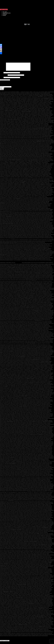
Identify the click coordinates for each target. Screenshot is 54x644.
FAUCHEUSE (3, 268)
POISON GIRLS (24, 482)
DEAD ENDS (33, 204)
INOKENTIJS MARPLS (38, 330)
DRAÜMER (21, 236)
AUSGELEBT (38, 126)
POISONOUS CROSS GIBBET (38, 482)
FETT (24, 270)
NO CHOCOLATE (49, 447)
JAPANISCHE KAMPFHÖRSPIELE (21, 336)
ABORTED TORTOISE (7, 98)
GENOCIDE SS (24, 291)
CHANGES (44, 170)
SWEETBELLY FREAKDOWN (26, 576)
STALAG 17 (40, 561)
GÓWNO (39, 299)
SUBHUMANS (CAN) (23, 571)
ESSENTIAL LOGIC (48, 257)
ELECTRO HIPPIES (36, 247)
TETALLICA (9, 587)
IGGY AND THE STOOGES (20, 326)
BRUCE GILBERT (39, 157)
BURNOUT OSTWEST (28, 161)
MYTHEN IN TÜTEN (29, 435)
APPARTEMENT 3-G (20, 119)
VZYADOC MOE (8, 627)
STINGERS (37, 566)
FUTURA (5, 284)
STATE (48, 562)
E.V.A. (9, 241)
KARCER (2, 350)
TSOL (40, 603)
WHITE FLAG (41, 632)
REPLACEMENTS (32, 511)
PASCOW (7, 470)
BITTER (52, 143)
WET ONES (21, 632)
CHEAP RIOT (33, 172)
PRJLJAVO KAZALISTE (39, 490)
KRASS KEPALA (37, 365)
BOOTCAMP (2, 152)
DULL (36, 238)
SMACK (42, 548)
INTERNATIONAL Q (28, 331)
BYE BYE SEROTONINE (42, 162)
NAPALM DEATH (3, 437)
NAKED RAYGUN (34, 436)
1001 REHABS (19, 96)
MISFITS (34, 423)
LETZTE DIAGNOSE (12, 386)
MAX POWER (47, 413)
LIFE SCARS (33, 387)
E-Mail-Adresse (4, 77)
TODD (1, 596)
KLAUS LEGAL (39, 358)
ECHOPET (30, 243)
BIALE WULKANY (17, 141)
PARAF (33, 466)
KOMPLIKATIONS (35, 362)
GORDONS (40, 298)
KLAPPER (28, 358)
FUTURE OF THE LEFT (12, 284)
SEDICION (45, 533)
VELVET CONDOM (4, 618)
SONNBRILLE (10, 554)
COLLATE (2, 184)
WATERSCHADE (22, 630)
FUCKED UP (44, 281)
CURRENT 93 (36, 197)
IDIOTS (45, 325)
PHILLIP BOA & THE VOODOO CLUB (22, 476)
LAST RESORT (24, 374)
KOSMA (18, 364)
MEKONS (19, 415)
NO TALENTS (28, 451)
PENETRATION (3, 473)
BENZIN (52, 137)
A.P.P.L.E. (20, 97)
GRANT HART (9, 300)
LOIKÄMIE (15, 392)
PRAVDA (14, 488)
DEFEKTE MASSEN (27, 209)
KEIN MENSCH (20, 351)
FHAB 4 (32, 270)
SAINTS (26, 525)
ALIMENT (44, 106)
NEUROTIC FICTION (31, 442)
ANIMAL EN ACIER (4, 115)
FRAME (24, 277)
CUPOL (30, 197)
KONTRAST (47, 362)
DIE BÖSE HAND (46, 220)
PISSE (23, 478)
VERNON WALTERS (21, 619)
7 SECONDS (50, 93)
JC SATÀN (13, 338)
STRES (22, 569)
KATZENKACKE (14, 351)
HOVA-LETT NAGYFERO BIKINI (18, 322)
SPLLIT (15, 559)
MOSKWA (23, 430)
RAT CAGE (26, 504)
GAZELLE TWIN (12, 288)
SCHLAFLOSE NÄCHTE (31, 529)
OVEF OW (48, 462)
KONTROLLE (16, 363)
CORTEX (10, 190)
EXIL (5, 259)
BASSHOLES (37, 133)
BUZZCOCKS (34, 162)
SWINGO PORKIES (4, 577)
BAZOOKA (16, 134)
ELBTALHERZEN (16, 246)
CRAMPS (51, 191)
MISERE (30, 423)
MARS (47, 409)
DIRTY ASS (30, 228)
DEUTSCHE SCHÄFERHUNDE (30, 217)
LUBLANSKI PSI (3, 398)
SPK (44, 558)
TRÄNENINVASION (4, 601)
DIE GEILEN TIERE (9, 222)
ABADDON (31, 97)
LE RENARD (37, 380)
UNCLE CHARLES (21, 610)
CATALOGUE (3, 168)
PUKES (51, 494)
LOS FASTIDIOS (47, 393)
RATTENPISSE (3, 505)
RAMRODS (16, 502)
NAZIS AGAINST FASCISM (45, 437)
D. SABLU (39, 198)
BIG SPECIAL (27, 142)
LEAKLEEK (32, 376)
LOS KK (24, 394)
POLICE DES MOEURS (10, 483)
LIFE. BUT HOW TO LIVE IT (25, 387)
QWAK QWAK (5, 500)
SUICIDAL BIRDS (49, 573)
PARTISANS (2, 470)
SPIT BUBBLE (28, 558)
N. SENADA (38, 435)
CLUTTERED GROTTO (17, 181)
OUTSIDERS (43, 462)
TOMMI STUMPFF (14, 597)
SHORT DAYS (17, 540)
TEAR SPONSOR (47, 581)
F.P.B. (35, 261)
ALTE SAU (27, 109)
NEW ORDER (25, 443)
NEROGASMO (48, 440)
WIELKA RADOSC (22, 633)
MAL (1, 404)
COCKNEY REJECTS (9, 182)
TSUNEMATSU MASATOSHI (46, 603)
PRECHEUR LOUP (19, 488)
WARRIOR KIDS (10, 629)
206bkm (45, 95)
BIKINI (44, 142)
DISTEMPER (17, 230)
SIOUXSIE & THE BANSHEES (31, 543)
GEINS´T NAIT (30, 290)
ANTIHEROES (34, 117)
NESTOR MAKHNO (34, 441)
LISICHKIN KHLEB (41, 390)
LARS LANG (9, 372)
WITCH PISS (38, 635)
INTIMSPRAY (51, 331)
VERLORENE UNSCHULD (12, 619)
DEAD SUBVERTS (37, 205)
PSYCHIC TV (5, 494)
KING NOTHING (23, 356)
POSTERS (51, 485)
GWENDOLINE (39, 306)
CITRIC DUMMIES (28, 178)
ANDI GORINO (43, 111)
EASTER (39, 241)
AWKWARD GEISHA (25, 129)
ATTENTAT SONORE (31, 125)
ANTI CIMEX (21, 117)
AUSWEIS (13, 127)
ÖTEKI (34, 456)
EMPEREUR (26, 251)
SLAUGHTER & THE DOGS (25, 547)
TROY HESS (18, 603)
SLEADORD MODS (34, 547)
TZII (37, 606)
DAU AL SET (27, 202)
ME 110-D (19, 414)
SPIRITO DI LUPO (20, 558)
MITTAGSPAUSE (14, 425)
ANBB (39, 111)
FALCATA (13, 264)
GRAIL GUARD (49, 299)
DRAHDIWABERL (11, 236)
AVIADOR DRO (14, 129)
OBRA (16, 456)
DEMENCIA (38, 210)
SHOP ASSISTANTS (6, 540)
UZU (1, 616)
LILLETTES (13, 388)
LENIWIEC (51, 379)
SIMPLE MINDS (3, 543)
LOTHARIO (7, 397)
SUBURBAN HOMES (35, 571)
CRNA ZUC (28, 195)
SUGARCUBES (36, 573)
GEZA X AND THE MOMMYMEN (29, 292)
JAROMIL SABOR (44, 336)
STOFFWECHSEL (13, 567)
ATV (36, 125)
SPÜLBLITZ (37, 560)
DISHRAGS (5, 230)
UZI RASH (51, 615)
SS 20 (7, 561)
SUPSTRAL (41, 574)
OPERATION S (47, 459)
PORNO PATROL (35, 485)
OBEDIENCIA (49, 455)
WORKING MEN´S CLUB (36, 637)
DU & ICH (6, 238)
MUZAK (2, 435)
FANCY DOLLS (42, 266)
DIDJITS (51, 218)
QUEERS (32, 499)
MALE (20, 404)
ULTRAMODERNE (16, 609)
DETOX (7, 217)
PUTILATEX (25, 498)
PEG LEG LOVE (17, 472)
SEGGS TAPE (13, 534)
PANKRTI (48, 465)
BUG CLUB (27, 159)
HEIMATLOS (47, 313)
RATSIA (45, 504)
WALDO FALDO (18, 627)
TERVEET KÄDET (48, 585)
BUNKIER (13, 161)
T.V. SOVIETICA (46, 577)
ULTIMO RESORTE (6, 609)
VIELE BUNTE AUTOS (40, 620)
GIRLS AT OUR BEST (4, 294)
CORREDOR (52, 189)
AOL (39, 118)
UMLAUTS (7, 610)
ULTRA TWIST (29, 609)
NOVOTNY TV (6, 454)
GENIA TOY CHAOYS (14, 291)
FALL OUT (36, 264)
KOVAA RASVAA (3, 365)
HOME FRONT (8, 320)
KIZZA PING (13, 358)
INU (1, 332)
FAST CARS (27, 267)
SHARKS (22, 537)
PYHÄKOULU (36, 498)
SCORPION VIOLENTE (16, 532)
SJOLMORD (17, 546)
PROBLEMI (50, 490)
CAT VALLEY (40, 168)
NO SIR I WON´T (19, 451)
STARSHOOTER (35, 562)
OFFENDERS (40, 456)
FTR (38, 281)
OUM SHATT (25, 462)
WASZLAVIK (17, 630)
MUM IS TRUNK (26, 433)
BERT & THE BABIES (38, 138)
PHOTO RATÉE (37, 476)
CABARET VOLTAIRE (33, 163)
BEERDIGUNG (45, 136)
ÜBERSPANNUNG (11, 608)
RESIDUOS (2, 512)
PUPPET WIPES (49, 495)
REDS (1, 508)
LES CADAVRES (25, 381)
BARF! (15, 133)
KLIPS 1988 (16, 359)
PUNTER (44, 495)
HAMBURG (28, 308)
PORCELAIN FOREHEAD (20, 485)
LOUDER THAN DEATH (29, 397)
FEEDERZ (36, 268)
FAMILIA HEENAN (49, 264)
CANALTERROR (3, 165)
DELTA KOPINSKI (28, 210)
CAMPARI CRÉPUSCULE (30, 164)
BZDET (48, 162)
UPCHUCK (19, 612)
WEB (53, 630)
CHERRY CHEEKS (26, 173)
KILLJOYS (5, 355)
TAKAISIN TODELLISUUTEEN (43, 578)
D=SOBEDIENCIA (3, 199)
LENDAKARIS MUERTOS (18, 379)
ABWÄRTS (2, 55)
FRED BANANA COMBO (8, 280)
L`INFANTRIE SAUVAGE (47, 399)
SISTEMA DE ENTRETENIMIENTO (21, 544)
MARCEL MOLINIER (42, 406)
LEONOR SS (23, 380)
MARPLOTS (44, 409)
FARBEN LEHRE (48, 266)
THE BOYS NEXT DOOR (16, 588)
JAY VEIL (7, 338)
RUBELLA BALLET (20, 521)
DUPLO (51, 238)
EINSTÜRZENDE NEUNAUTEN (46, 245)
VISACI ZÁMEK (39, 623)
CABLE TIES (41, 163)
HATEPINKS (37, 311)
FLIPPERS (31, 274)
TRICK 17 (39, 601)
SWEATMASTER (3, 576)
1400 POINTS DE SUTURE (27, 96)
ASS (30, 123)
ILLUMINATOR (3, 327)
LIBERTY (7, 387)
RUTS (27, 522)
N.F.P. (34, 435)
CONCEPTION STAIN (49, 185)
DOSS (32, 232)
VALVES (7, 617)
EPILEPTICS (36, 252)
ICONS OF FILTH (37, 325)
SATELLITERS (46, 526)
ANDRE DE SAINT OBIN (32, 112)
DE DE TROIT (7, 209)
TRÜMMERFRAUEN (25, 603)
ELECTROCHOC (29, 247)
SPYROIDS (41, 560)
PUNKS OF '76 (31, 495)
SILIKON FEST (26, 542)
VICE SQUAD (3, 620)
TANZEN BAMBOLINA (36, 580)
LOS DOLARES (41, 393)
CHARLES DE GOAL (8, 172)
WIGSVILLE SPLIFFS (29, 633)
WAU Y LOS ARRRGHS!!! (31, 630)
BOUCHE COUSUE (46, 152)
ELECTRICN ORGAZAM (13, 247)
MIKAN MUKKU (8, 421)
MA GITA (5, 402)
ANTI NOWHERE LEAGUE (47, 117)
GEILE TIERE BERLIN (17, 290)
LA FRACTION (16, 370)
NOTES (44, 451)
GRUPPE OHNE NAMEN (20, 304)
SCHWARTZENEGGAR (12, 530)
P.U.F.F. (51, 463)
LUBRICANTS (9, 398)
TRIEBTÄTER (44, 601)
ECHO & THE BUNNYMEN (11, 243)
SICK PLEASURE (14, 541)
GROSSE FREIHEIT (24, 302)
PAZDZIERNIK (18, 471)
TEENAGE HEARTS (18, 582)
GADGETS (2, 285)
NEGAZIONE (45, 439)
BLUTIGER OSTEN (49, 149)
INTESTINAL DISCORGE (43, 331)
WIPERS (5, 635)
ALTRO (37, 109)
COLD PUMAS (15, 183)
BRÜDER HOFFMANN (4, 158)
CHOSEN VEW (21, 175)
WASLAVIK (2, 630)
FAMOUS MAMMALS (34, 266)
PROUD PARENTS (23, 492)
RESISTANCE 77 (8, 512)
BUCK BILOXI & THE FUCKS (19, 159)
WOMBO (19, 637)
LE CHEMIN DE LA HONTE (25, 377)
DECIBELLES (40, 207)
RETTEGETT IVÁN (36, 512)
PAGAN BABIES (29, 464)
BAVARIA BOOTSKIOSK (9, 134)
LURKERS (2, 399)
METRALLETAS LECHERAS (20, 419)
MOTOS (7, 432)
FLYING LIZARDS (3, 275)
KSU (18, 367)
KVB (27, 367)
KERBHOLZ (12, 352)
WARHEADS (40, 627)
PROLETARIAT (38, 491)
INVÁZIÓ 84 (4, 332)
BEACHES (24, 134)
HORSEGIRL (18, 321)
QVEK (1, 500)
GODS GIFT (40, 295)
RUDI (44, 521)
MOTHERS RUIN (45, 430)
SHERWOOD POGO (4, 539)
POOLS (34, 484)
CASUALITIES (44, 166)
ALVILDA (43, 109)
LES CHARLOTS (32, 381)
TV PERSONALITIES (49, 605)
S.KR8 (39, 522)
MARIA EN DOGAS (8, 408)
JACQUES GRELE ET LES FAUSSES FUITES (41, 334)
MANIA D (6, 405)
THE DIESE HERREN (7, 589)
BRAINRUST (11, 155)
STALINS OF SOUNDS (4, 562)
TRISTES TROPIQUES (9, 602)
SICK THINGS (31, 541)
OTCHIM (8, 462)
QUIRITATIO (47, 499)
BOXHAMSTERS (21, 154)
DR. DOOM (47, 234)
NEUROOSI (15, 442)
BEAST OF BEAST (36, 134)
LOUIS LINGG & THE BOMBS (39, 397)
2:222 (40, 93)
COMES (42, 184)
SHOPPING (13, 540)
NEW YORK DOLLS (42, 443)
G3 (53, 284)
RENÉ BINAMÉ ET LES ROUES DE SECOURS (9, 511)
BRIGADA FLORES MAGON (20, 156)
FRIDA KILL (47, 280)
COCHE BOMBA (47, 181)
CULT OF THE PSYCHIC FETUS (6, 197)
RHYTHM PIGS (26, 513)
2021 (15, 21)
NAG (10, 436)
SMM (20, 549)
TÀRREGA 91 (16, 581)
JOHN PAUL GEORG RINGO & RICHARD (28, 344)
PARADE (29, 466)
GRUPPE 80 (13, 304)
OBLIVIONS (13, 456)
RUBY (26, 521)
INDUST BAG (25, 328)
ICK (33, 325)
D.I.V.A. (30, 198)
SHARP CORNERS (28, 537)
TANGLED (23, 580)
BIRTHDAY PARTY (41, 143)
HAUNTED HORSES (47, 311)
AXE (30, 129)
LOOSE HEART (10, 393)
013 (7, 95)
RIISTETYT (21, 514)
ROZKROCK (22, 520)
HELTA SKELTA (23, 314)
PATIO (25, 470)
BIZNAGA (2, 144)
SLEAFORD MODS (43, 547)
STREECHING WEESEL (44, 568)
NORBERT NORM (38, 450)
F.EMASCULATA (31, 261)
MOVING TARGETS (19, 432)
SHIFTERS (10, 539)
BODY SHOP (49, 150)
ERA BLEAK (5, 253)
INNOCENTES (18, 330)
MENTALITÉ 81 (43, 416)
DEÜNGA (11, 217)
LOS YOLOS (2, 397)
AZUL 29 (33, 129)
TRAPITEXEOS (22, 601)
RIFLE (18, 514)
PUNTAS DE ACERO (38, 495)
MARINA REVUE (6, 409)
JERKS (36, 339)
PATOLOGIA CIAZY (30, 470)
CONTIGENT (28, 188)
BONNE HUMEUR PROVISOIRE (45, 151)
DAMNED (18, 200)
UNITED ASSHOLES (24, 611)
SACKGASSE (51, 523)
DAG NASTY (34, 199)
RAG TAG (33, 501)
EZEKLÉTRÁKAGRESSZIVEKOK (6, 261)
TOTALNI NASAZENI (28, 598)
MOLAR (52, 426)
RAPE (36, 502)
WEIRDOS (41, 631)
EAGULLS (17, 241)
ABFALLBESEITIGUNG (48, 97)
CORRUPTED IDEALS (4, 190)
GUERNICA (2, 305)
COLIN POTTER (46, 183)
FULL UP (38, 283)
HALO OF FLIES (14, 308)
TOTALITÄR (21, 598)
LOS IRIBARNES (19, 394)
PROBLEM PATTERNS (4, 491)
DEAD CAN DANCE (26, 204)
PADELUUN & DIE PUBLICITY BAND (12, 464)
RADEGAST (25, 500)
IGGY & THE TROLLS (11, 326)
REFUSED (24, 508)
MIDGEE (24, 420)
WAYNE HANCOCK (45, 630)
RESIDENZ (50, 511)
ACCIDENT (50, 98)
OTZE (21, 462)
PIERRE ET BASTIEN (4, 477)
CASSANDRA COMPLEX (24, 166)
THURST (21, 594)
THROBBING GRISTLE (8, 594)
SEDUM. (49, 533)
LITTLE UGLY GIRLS (8, 391)
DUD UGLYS (32, 238)
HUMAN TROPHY (11, 324)
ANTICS (30, 117)
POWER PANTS (34, 487)
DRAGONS (5, 236)
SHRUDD (50, 540)
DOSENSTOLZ (28, 232)
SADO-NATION (13, 525)
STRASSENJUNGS (21, 568)
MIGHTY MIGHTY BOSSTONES (48, 420)
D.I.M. (27, 198)
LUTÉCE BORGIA (19, 399)
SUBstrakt (29, 571)
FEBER (32, 268)
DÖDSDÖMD (19, 231)
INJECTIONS (7, 330)
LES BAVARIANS (8, 381)
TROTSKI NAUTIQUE (12, 603)
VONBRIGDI (37, 625)
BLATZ (37, 147)
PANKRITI (44, 465)
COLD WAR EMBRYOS (23, 183)
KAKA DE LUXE (17, 348)
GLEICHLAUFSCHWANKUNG (44, 294)
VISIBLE (48, 623)
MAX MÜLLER (41, 413)
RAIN (45, 501)
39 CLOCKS (13, 95)
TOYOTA (34, 599)
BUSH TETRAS (35, 161)
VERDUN (2, 619)
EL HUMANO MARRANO (42, 249)
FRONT (17, 281)
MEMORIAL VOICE (14, 416)
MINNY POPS (35, 422)
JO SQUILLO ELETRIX (20, 345)
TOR (29, 597)
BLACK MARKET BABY (17, 145)
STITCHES (8, 567)
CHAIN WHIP (20, 170)
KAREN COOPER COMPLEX (9, 350)
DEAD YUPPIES (44, 205)
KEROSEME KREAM (18, 352)
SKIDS (39, 546)
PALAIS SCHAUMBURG (10, 465)
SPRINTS (10, 560)
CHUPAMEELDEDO (7, 177)
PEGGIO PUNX (11, 472)
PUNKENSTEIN (18, 495)
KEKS (30, 351)
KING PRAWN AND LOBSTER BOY (46, 356)
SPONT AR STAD (20, 559)
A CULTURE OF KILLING (36, 99)
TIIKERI (41, 594)
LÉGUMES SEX (46, 378)
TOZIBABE (45, 599)
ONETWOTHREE (26, 458)
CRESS (1, 193)
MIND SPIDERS (16, 422)
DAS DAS (13, 202)
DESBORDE (33, 215)
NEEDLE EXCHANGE (6, 439)
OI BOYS (21, 457)
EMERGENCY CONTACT (5, 251)
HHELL (13, 316)
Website (2, 79)
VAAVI (26, 616)
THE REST (7, 591)
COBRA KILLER (34, 181)
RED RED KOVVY (48, 507)
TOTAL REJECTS (35, 598)
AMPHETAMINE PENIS (32, 110)
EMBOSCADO (40, 250)
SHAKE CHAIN (48, 536)
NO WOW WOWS (34, 454)
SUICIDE (11, 574)
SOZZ (12, 555)
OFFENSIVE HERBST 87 (48, 456)
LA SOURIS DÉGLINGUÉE (31, 373)
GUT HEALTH (9, 306)
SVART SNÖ (45, 575)
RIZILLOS (9, 517)
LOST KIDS (34, 395)
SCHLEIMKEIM (45, 529)
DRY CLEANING (41, 237)
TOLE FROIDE (47, 596)
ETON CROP (13, 258)
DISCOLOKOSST (29, 229)
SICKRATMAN (21, 541)
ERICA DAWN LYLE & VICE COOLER (30, 253)
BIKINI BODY (48, 142)
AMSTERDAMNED (41, 110)
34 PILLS (9, 95)
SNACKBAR (30, 549)
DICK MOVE (36, 218)
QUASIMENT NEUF (20, 499)
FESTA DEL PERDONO (19, 270)
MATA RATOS (22, 412)
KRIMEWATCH (13, 366)
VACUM (34, 616)
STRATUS (38, 568)
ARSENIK (36, 120)
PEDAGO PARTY (37, 471)
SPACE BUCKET (17, 555)
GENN (20, 291)
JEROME (39, 339)
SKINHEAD (43, 546)
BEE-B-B (40, 136)
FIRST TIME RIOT (20, 271)
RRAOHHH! (2, 521)
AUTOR (39, 127)
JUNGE (39, 347)
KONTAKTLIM (42, 362)
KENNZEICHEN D (6, 352)
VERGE (5, 619)
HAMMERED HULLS (34, 308)
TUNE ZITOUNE (22, 604)
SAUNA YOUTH (3, 527)
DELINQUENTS (18, 210)
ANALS (20, 111)
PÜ (46, 494)
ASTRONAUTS (11, 124)
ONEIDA (9, 458)
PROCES (10, 491)
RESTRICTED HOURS (21, 512)
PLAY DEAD (46, 480)
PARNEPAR (34, 469)
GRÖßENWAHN (17, 302)
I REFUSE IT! (19, 332)
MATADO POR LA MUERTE (10, 412)
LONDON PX (44, 392)
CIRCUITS (22, 178)
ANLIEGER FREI (18, 115)
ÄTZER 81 (24, 102)
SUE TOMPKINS (26, 573)
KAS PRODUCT (18, 350)
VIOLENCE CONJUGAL (22, 622)
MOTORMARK (3, 432)
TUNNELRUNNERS (29, 604)
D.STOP (43, 198)
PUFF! (48, 494)
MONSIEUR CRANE (15, 429)
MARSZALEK (3, 411)
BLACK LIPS (9, 145)
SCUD (12, 533)
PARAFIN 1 (36, 466)
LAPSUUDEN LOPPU (34, 371)
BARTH (33, 133)
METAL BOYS (5, 419)
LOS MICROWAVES (30, 394)
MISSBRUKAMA (39, 423)
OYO (30, 463)
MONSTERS (22, 429)
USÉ (50, 613)
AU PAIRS (31, 126)
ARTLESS (37, 122)
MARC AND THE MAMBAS (32, 406)
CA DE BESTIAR (46, 163)
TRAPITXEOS (28, 601)
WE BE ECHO (3, 631)
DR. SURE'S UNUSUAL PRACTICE (43, 235)
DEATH (1, 206)
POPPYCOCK (3, 485)
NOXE (46, 454)
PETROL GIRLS (47, 475)
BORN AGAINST (14, 55)
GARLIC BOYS (20, 286)
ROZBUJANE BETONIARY (15, 520)
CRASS (26, 192)
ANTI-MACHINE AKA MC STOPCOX (11, 117)
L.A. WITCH (2, 369)
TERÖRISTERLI (48, 584)
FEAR (17, 268)
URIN (30, 613)
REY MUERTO (16, 513)
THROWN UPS (17, 594)
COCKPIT (15, 182)
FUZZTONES (37, 284)
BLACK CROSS (45, 144)
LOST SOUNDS (39, 395)
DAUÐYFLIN (32, 202)
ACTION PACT (24, 99)
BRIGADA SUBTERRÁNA (31, 156)
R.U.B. (16, 500)
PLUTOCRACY (34, 481)
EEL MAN (12, 244)
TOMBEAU (9, 597)
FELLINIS (44, 269)
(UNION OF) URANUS (25, 93)
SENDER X (46, 534)
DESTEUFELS (43, 216)
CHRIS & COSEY (28, 175)
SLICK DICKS (5, 548)
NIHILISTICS (39, 446)
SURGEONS (17, 575)
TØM (5, 597)
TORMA (34, 597)
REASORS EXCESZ (34, 506)
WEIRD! (31, 631)
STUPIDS (50, 570)
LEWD (41, 386)
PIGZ (21, 477)
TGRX (13, 587)
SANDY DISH (9, 526)
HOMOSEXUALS (15, 320)
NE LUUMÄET (50, 439)
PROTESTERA (3, 492)
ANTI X (18, 118)
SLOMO (18, 548)
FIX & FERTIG (44, 271)
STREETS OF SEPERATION (16, 569)
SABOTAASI (23, 523)
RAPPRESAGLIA (3, 504)
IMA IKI (8, 327)
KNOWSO (42, 359)
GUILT (30, 305)
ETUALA (18, 258)
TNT (48, 595)
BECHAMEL (50, 134)
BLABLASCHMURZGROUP (12, 144)
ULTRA (11, 609)
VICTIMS (14, 620)
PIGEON (16, 477)
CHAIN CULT (3, 170)
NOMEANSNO (18, 449)
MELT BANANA (46, 415)
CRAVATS (30, 192)
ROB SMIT (50, 517)
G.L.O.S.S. (45, 284)
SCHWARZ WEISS (29, 530)
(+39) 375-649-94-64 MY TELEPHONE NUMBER (10, 93)
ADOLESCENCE (24, 101)
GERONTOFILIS (51, 291)
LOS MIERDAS (37, 394)
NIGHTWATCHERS (26, 446)
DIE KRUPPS (17, 223)
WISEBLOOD (33, 635)
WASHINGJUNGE (48, 629)
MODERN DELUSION (8, 426)
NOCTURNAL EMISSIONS (5, 448)
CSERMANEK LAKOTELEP (31, 196)
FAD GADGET (49, 261)
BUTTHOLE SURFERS (15, 162)
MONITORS (33, 428)
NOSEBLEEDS (13, 451)
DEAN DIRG (49, 205)
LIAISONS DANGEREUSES (48, 386)
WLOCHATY (5, 636)
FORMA (13, 276)
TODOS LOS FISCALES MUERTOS (24, 596)
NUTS (27, 455)
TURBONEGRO (3, 605)
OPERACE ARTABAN (23, 459)
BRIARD (9, 156)
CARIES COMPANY (38, 165)
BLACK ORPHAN (39, 145)
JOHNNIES (47, 343)
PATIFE (22, 470)
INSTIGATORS (3, 331)
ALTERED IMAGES (7, 109)
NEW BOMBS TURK (11, 443)
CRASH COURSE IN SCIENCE (19, 192)
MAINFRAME (39, 402)
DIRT (13, 228)
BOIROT (9, 151)
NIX (45, 447)
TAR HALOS (46, 580)
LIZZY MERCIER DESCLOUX (26, 391)
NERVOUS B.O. (6, 441)
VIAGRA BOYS (13, 56)
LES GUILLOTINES (26, 383)
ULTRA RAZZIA (23, 609)
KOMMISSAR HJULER (20, 362)
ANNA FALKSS (28, 115)
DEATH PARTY (17, 206)
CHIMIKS (42, 173)
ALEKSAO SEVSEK (41, 105)
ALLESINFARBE (19, 108)
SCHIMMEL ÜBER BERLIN (36, 528)
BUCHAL (11, 159)
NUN (17, 455)
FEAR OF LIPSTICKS (22, 268)
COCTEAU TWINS (27, 182)
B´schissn (52, 162)
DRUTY (36, 237)
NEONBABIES (14, 440)
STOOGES (19, 567)
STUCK (24, 570)
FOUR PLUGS (44, 276)
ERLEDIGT (52, 254)
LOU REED (47, 397)
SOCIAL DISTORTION (10, 552)
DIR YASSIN (46, 228)
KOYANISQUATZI (15, 365)
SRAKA (4, 561)
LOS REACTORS (49, 394)
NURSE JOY (23, 455)
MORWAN (19, 430)
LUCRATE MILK (48, 55)
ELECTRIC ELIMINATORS (38, 246)
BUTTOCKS (23, 162)
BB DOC (20, 134)
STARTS (40, 562)
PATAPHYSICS (14, 470)
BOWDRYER (8, 154)
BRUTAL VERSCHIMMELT (48, 158)
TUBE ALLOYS (10, 604)
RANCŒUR (29, 502)
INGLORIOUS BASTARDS (46, 328)
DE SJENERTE (5, 216)
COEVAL (49, 182)
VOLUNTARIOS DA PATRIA (5, 625)
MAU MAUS (25, 413)
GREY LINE (14, 301)
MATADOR (17, 412)
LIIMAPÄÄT (41, 387)
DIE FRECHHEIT (50, 221)
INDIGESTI (16, 328)
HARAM (2, 311)
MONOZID (9, 429)
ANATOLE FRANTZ (33, 111)
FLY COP (52, 274)
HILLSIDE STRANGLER (49, 316)
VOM (23, 625)
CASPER (17, 166)
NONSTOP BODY (22, 450)
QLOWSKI (9, 499)
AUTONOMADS (29, 127)
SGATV (31, 536)
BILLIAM (9, 143)
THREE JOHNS (48, 592)
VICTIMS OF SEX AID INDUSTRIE (23, 620)
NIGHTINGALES (50, 444)
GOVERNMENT (25, 299)
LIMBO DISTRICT (29, 388)
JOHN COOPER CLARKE (32, 343)
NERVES (2, 441)
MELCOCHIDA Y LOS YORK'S (32, 415)
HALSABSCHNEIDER (21, 308)
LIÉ (9, 387)
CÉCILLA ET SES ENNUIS (16, 169)
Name (2, 74)
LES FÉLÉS (9, 383)
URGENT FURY (26, 613)
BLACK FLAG (3, 145)
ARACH (35, 119)
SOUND (41, 554)
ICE (21, 325)
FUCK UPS (15, 283)
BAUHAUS (2, 134)
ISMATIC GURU (46, 332)
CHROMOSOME (33, 176)
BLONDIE (23, 148)
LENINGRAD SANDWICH (37, 379)
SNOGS (15, 550)
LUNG (50, 398)
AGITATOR (27, 103)
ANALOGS (17, 111)
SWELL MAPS (42, 576)
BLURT (37, 149)
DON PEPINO (42, 231)
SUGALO (31, 573)
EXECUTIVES (46, 258)
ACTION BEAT (18, 99)
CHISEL (6, 175)
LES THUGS (42, 385)
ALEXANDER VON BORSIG (5, 106)
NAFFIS (8, 436)
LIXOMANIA (17, 391)
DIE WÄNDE (6, 227)
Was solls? (5, 12)
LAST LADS (13, 374)
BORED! (7, 152)
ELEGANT (48, 247)
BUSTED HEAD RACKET (5, 162)
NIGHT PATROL (13, 446)
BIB (22, 141)
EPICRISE (28, 252)
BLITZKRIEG (10, 148)
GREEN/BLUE (3, 301)
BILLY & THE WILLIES (28, 143)
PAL (4, 465)
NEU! (39, 441)
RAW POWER (26, 505)
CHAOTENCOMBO (15, 171)
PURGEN (22, 496)
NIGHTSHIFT (19, 446)
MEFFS (6, 415)
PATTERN (45, 470)
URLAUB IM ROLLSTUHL (40, 613)
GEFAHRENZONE (41, 288)
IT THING (34, 333)
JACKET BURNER (7, 334)
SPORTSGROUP (34, 559)
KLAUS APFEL (33, 358)
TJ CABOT (43, 595)
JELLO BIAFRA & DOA (34, 338)
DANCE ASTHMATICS (25, 200)
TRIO (1, 602)
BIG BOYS (9, 142)
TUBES (14, 604)
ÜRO (25, 608)
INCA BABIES (44, 327)
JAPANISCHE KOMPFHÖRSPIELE (34, 336)
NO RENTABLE (45, 450)
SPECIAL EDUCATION (38, 555)
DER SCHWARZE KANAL (5, 215)
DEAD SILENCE (30, 205)
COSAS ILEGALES (20, 190)
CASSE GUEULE (32, 166)
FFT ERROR (28, 270)
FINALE (51, 270)
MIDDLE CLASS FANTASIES (17, 420)
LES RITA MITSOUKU (18, 385)
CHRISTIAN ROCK (47, 175)
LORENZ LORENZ (17, 393)
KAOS (31, 349)
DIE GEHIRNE (3, 222)
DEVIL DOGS (39, 217)
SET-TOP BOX (31, 535)
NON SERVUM (12, 450)
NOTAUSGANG (34, 451)
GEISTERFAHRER (43, 290)
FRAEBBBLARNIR (11, 277)
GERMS (46, 291)
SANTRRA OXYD (15, 526)
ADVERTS (46, 101)
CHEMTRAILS (14, 173)
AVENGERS (50, 127)
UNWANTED (10, 612)
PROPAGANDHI (47, 491)
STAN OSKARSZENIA (19, 562)
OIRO (29, 457)
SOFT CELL (48, 552)
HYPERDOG (35, 324)
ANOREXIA (27, 116)
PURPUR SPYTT (44, 496)
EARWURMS (35, 241)
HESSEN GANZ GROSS (43, 315)
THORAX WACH (12, 592)
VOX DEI (30, 626)
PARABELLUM (25, 466)
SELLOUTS (37, 534)
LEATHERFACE (38, 376)
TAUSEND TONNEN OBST (31, 581)
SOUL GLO (32, 554)
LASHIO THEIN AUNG (4, 373)
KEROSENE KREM (34, 352)
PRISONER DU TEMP (4, 490)
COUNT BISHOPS (41, 190)
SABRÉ (31, 523)
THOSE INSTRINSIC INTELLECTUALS (23, 592)
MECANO (38, 414)
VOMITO (26, 625)
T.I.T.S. (32, 577)
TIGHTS (38, 594)
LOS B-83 (30, 393)
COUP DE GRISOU (4, 191)
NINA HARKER (14, 447)
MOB (39, 425)
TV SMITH (6, 606)
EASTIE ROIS (44, 241)
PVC (32, 498)
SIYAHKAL (11, 546)
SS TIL (15, 561)
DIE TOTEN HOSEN (24, 225)
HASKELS (22, 311)
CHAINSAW (15, 170)
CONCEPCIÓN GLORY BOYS (39, 185)
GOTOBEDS (19, 299)
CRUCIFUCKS (8, 196)
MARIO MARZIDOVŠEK (18, 409)
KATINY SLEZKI (7, 351)
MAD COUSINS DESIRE (18, 401)
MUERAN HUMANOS (4, 433)
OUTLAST (39, 462)
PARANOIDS (33, 468)
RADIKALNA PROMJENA (47, 500)
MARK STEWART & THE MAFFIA (35, 409)
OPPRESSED (2, 461)
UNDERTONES (42, 610)
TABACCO (52, 577)
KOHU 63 (12, 360)
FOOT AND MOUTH (7, 276)
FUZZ (34, 284)
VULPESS (43, 626)
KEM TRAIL (47, 351)
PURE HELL (13, 496)
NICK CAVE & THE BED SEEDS (16, 444)
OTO (11, 462)
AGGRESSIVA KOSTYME (20, 103)
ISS (19, 333)
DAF (31, 199)
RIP (6, 515)
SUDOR (21, 573)
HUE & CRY (32, 322)
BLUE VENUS (17, 149)
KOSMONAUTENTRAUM (45, 364)
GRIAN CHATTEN (26, 301)
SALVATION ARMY (50, 525)
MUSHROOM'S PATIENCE (20, 434)
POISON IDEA (30, 482)
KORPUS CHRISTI (3, 364)
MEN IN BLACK (37, 416)
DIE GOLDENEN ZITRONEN (29, 222)
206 (43, 95)
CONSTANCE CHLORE (12, 188)
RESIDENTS (45, 511)
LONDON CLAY (39, 392)
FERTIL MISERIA (11, 270)
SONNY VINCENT (17, 554)
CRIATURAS (16, 193)
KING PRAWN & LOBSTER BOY (32, 356)
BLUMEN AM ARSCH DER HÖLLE (27, 149)
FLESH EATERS (3, 274)
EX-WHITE (38, 258)
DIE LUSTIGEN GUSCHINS (43, 223)
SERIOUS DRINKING (20, 535)
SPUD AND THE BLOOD (30, 560)
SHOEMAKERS (45, 539)
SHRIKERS (36, 540)
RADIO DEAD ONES (4, 501)
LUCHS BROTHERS (16, 398)
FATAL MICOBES (38, 267)
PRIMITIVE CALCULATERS (14, 489)
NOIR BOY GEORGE (44, 448)
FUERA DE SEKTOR (21, 283)
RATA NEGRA (12, 504)
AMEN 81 (50, 109)
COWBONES (18, 191)
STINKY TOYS (48, 566)
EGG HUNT (20, 244)
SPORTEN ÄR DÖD (27, 559)
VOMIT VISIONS (31, 625)
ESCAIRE (34, 256)
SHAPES (14, 537)
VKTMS (18, 624)
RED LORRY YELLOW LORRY (39, 507)
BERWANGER (3, 139)
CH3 (51, 169)
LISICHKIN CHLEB (33, 390)
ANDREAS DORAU (9, 112)
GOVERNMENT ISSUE (33, 299)
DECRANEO (45, 207)
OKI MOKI (35, 457)
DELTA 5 (23, 210)
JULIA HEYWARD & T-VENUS (19, 347)
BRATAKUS (19, 155)
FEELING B (44, 268)
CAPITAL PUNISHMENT (22, 165)
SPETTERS (44, 556)
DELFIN (13, 210)
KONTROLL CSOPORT (9, 363)
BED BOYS (31, 136)
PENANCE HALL (48, 472)
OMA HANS (5, 458)
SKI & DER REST (35, 546)
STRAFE (32, 567)
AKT (29, 104)
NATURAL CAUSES (24, 437)
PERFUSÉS (17, 473)
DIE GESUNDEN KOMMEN (19, 222)
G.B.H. (41, 284)
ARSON (40, 120)
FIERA (35, 270)
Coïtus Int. (2, 183)
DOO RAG (18, 232)
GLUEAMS (32, 295)
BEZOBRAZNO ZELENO (9, 141)
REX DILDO (10, 513)
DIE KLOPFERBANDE (4, 223)
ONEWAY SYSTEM (40, 458)
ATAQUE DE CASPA (22, 124)
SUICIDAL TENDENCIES (5, 574)
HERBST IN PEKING (15, 315)
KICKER (46, 352)
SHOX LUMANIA (30, 540)
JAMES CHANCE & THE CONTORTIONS (31, 335)
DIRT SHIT (25, 228)
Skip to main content (4, 1)
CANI (8, 165)
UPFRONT (28, 612)
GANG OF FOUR (6, 286)
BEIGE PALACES (14, 137)
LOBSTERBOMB (41, 391)
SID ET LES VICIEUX (40, 541)
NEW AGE (5, 443)
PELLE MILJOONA (32, 472)
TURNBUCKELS (9, 605)
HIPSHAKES (14, 318)
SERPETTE (26, 535)
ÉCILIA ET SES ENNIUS (37, 243)
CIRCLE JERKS (21, 55)
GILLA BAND (20, 293)
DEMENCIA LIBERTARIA (46, 210)
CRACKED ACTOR (45, 191)
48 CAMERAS (27, 95)
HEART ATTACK (28, 312)
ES (32, 256)
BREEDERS (43, 155)
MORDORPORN (41, 429)
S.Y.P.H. (1, 523)
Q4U (51, 498)
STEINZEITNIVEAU (7, 565)
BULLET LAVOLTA (48, 159)
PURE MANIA (18, 496)
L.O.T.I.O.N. (7, 369)
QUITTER (52, 499)
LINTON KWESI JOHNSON (49, 388)
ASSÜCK (2, 124)
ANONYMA (22, 116)
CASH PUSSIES (13, 166)
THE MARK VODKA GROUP (5, 590)
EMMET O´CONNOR (14, 251)
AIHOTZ (7, 104)
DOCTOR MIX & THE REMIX (11, 231)
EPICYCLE (32, 252)
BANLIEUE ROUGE (44, 132)
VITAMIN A (2, 624)
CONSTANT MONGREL (21, 188)
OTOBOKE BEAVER (16, 462)
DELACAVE (9, 210)
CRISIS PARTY (6, 195)
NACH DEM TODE (50, 435)
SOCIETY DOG (31, 552)
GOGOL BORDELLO (10, 297)
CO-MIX (23, 181)
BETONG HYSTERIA (28, 139)
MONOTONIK (4, 429)
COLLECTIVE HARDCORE (9, 184)
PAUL (1, 471)
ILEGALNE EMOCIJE (45, 326)
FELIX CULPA (30, 269)
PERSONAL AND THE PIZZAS (41, 473)
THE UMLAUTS (12, 591)
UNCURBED (27, 610)
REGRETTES (35, 508)
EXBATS (42, 258)
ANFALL (19, 113)
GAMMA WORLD (46, 285)
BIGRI (23, 142)
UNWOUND (15, 612)
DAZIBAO (36, 203)
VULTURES (48, 626)
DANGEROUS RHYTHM (37, 200)
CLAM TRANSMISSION (24, 179)
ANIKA (50, 113)
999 (16, 96)
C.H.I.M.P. (10, 163)
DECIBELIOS (35, 207)
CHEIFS (9, 173)
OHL (1, 457)
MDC (13, 414)
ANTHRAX (2, 117)
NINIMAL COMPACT (21, 447)
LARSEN (51, 371)
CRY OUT (24, 196)
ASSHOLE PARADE (35, 123)
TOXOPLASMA (20, 599)
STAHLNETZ (25, 561)
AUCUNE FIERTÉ (40, 125)
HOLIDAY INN (50, 319)
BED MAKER (35, 136)
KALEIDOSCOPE (23, 348)
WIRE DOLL (13, 635)
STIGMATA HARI (27, 566)
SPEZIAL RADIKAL (50, 556)
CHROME (21, 176)
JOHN (26, 343)
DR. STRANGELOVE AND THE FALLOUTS (28, 235)
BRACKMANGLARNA (4, 155)
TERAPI (32, 584)
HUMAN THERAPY (4, 324)
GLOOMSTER (17, 295)
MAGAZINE (41, 401)
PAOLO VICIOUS (13, 466)
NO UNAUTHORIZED (16, 453)
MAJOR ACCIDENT (45, 402)
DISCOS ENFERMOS (37, 229)
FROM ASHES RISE (11, 281)
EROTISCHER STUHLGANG (14, 256)
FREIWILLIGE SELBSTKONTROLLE (23, 280)
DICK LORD (31, 218)
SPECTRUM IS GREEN (4, 556)
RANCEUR (21, 502)
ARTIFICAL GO (20, 122)
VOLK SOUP (47, 624)
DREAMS (25, 236)
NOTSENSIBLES (9, 453)
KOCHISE (2, 360)
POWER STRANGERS (48, 487)
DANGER (31, 200)
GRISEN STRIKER (50, 301)
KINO (39, 357)
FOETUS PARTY (22, 275)
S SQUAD (10, 561)
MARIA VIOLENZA (24, 408)
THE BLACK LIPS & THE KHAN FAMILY (34, 587)
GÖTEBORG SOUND (46, 295)
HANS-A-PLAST (30, 309)
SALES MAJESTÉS (35, 525)
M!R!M (29, 400)
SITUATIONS (46, 544)
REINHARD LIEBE (7, 510)
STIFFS (22, 566)
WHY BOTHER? (15, 633)
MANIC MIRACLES (11, 405)
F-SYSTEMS (18, 261)
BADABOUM (29, 130)
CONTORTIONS (39, 188)
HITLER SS (27, 318)
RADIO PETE (19, 501)
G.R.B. (48, 284)
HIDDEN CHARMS (21, 316)
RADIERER (40, 500)
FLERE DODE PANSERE (41, 273)
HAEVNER (32, 307)
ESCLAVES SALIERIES (41, 256)
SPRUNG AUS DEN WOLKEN (18, 560)
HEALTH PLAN (22, 312)
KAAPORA (2, 348)
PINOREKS (13, 478)
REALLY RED (27, 506)
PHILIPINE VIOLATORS (10, 476)
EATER (50, 241)
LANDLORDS (3, 371)
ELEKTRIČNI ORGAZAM (10, 249)
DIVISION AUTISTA (43, 230)
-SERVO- (31, 93)
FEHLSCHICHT (24, 269)
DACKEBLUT (10, 199)
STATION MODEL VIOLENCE (10, 563)
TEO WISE (29, 584)
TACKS (15, 578)
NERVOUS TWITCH (26, 441)
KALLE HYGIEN (33, 348)
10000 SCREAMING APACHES (47, 96)
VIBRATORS (51, 619)
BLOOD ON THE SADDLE (33, 148)
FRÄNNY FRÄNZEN (18, 277)
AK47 (24, 104)
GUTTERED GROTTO (16, 306)
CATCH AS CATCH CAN (25, 168)
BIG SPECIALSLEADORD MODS (36, 142)
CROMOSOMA (38, 195)
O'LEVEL (31, 455)
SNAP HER (34, 549)
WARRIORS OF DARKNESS (18, 629)
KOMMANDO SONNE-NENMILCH (39, 360)
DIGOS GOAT (39, 227)
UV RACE (36, 615)
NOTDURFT (40, 451)
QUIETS (43, 499)
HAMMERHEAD (42, 308)
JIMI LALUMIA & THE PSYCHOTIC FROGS (40, 341)
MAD (13, 401)
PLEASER (51, 480)
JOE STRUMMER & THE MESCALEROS (17, 343)
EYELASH (48, 260)
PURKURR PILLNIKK (36, 496)
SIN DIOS (14, 543)
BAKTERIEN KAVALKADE (13, 132)
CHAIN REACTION (9, 170)
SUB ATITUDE (10, 571)
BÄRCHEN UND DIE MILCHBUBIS (41, 131)
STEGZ (39, 563)
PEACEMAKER (24, 471)
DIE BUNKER (7, 221)
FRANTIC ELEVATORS (8, 278)
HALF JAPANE (3, 308)
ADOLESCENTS (30, 101)
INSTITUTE (8, 331)
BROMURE (33, 157)
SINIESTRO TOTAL (20, 543)
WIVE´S (42, 635)
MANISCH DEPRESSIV (28, 405)
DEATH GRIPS (11, 206)
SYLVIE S (9, 577)
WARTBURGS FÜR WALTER (33, 629)
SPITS (32, 558)
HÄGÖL (28, 307)
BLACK (19, 144)
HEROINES (29, 315)
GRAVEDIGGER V (41, 300)
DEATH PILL (22, 206)
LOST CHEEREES (22, 395)
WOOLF (30, 637)
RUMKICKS (19, 522)
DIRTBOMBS (16, 228)
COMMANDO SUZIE (17, 185)
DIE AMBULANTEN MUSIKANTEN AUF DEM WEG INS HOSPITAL (17, 220)
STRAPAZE (9, 568)
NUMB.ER (14, 455)
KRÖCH (47, 366)
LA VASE (22, 376)
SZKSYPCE (24, 577)
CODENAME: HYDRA (35, 182)
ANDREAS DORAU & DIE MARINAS (20, 112)
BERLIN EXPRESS (11, 138)
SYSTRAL (19, 577)
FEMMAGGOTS (49, 269)
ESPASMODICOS (17, 257)
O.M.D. (34, 455)
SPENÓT (26, 556)
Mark (13, 21)
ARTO (40, 122)
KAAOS (49, 347)
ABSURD (30, 98)
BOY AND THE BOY (28, 154)
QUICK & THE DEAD (37, 499)
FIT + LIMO (31, 271)
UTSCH (29, 615)
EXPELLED (26, 259)
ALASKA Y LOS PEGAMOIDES (11, 105)
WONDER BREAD (25, 637)
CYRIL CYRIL (10, 198)
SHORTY (22, 540)
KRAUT (42, 365)
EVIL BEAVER (28, 258)
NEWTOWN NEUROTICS (33, 443)
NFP (47, 443)
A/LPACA (24, 97)
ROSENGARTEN (6, 519)
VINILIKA (6, 622)
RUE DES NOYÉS (13, 522)
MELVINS (4, 416)
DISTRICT (27, 230)
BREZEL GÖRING (3, 156)
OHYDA (11, 457)
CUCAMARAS (39, 196)
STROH (40, 569)
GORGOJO (44, 298)
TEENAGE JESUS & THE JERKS (28, 582)
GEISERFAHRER (36, 290)
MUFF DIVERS (11, 433)
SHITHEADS (21, 539)
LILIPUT (6, 388)
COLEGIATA (30, 183)
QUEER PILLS (27, 499)
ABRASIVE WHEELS (16, 98)
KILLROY (9, 355)
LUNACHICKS (45, 398)
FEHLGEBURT (18, 269)
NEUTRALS (37, 442)
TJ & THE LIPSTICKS (37, 595)
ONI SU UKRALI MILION (49, 458)
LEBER (19, 377)
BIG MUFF (19, 142)
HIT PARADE (45, 318)
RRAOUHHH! (7, 521)
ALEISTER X (35, 105)
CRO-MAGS (33, 195)
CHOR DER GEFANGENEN (13, 175)
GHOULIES (45, 292)
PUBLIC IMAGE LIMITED (37, 494)
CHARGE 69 (43, 171)
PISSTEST (33, 478)
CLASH (31, 179)
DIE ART (37, 220)
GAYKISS (6, 288)
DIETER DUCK (46, 224)
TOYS (42, 599)
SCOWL (30, 532)
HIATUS (16, 316)
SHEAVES (39, 537)
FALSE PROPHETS (42, 264)
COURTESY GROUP (11, 191)
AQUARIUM (31, 119)
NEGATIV (12, 439)
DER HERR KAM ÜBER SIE (33, 212)
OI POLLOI (25, 457)
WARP (5, 629)
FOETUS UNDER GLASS (30, 275)
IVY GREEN (38, 333)
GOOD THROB (31, 298)
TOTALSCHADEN (42, 598)
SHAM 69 (7, 537)
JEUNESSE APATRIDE (19, 341)
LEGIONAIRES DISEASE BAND (20, 378)
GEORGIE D (42, 291)
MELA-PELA (23, 415)
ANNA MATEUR (34, 115)
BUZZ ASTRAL (28, 162)
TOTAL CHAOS (16, 598)
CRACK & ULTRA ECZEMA (36, 191)
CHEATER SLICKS (39, 172)
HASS (25, 311)
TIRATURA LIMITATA (23, 595)
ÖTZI (37, 456)
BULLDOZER (41, 159)
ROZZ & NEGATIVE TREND (30, 520)
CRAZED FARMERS (36, 192)
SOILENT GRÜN (7, 553)
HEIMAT (37, 313)
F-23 (14, 261)
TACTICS (18, 578)
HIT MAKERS (39, 318)
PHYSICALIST (43, 476)
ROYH (8, 520)
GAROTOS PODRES (27, 286)
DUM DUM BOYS (41, 238)
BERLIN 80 (5, 138)
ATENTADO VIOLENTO (39, 124)
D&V (18, 198)
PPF (1, 488)
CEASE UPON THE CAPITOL (5, 169)
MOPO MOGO (35, 429)
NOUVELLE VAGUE (24, 453)
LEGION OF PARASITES (38, 378)
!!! (0, 93)
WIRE (9, 635)
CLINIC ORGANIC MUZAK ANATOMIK (45, 179)
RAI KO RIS (38, 501)
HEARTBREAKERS (35, 312)
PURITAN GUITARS (28, 496)
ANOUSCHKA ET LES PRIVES (35, 116)
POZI (53, 487)
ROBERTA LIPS (22, 517)
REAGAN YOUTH (12, 506)
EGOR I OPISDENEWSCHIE (28, 244)
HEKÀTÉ (11, 314)
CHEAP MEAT (28, 172)
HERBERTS (8, 315)
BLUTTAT (7, 150)
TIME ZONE (47, 594)
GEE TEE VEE (31, 288)
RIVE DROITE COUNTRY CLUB (33, 515)
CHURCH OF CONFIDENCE (25, 177)
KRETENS (8, 366)
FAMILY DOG (16, 266)
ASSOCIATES (51, 123)
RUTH (25, 522)
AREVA (8, 120)
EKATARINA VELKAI (8, 246)
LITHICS (46, 390)
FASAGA (8, 267)
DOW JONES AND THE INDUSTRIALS (19, 234)
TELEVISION (51, 583)
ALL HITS (29, 108)
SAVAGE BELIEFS (10, 527)
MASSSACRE (46, 411)
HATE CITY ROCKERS (31, 311)
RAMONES (11, 502)
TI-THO (25, 594)
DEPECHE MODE (35, 211)
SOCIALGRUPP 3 (18, 552)
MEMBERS (8, 416)
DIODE (10, 228)
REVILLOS (6, 513)
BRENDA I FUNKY (49, 155)
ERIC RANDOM (7, 254)
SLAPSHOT (18, 547)
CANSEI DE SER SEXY (13, 165)
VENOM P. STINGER (30, 618)
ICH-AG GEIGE (25, 325)
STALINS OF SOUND (50, 561)
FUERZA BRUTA (28, 283)
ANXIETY (29, 118)
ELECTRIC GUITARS (4, 247)
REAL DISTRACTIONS (20, 506)
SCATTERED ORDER (7, 528)
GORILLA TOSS (14, 299)
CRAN (1, 192)
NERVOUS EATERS (13, 441)
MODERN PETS (38, 426)
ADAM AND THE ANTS (46, 99)
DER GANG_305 (24, 212)
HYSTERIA (45, 324)
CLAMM (18, 179)
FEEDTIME (40, 268)
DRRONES (25, 237)
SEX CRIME (37, 535)
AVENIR (2, 129)
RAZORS (36, 505)
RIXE (6, 517)
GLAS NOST (35, 294)
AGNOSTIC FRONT (36, 103)
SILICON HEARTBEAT (19, 542)
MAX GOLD (30, 413)
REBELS (44, 506)
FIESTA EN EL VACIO (40, 270)
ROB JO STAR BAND (36, 517)
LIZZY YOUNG (34, 391)
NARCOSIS (9, 437)
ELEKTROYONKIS (26, 249)
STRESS (25, 569)
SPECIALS (44, 555)
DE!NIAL (10, 204)
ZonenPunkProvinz (7, 13)
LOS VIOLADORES (46, 395)
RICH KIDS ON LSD (8, 514)
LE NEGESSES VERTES (28, 379)
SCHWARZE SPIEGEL (21, 530)
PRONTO (42, 491)
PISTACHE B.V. (38, 478)
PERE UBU (13, 473)
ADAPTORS (6, 101)
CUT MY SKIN (42, 197)
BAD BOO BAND (35, 130)
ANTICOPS (26, 117)
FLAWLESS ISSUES (32, 273)
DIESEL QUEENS (35, 224)
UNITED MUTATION (32, 611)
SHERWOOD (48, 537)
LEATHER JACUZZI (45, 376)
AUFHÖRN (12, 126)
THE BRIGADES (35, 588)
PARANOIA (23, 468)
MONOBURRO (44, 428)
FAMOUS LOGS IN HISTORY (24, 266)
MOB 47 (42, 425)
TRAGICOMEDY (11, 601)
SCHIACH (29, 528)
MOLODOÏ (12, 427)
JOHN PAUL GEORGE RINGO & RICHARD (12, 344)
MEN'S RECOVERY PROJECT (24, 416)
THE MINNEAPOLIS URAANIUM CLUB (19, 590)
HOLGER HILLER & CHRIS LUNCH (24, 319)
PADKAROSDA (23, 464)
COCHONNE (2, 182)
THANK (16, 587)
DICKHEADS (22, 218)
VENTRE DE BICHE (39, 618)
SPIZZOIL (41, 558)
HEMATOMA (29, 314)
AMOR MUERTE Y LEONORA (22, 110)
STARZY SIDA (44, 562)
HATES (41, 311)
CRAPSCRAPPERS (6, 192)
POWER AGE (24, 487)
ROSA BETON (46, 518)
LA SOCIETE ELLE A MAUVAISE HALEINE (17, 373)
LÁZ (29, 376)
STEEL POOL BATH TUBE (21, 563)
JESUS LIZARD (6, 341)
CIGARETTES (7, 178)
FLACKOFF (49, 271)
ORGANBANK (25, 461)
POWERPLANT (40, 487)
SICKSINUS (26, 541)
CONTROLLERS (21, 189)
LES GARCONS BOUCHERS (16, 383)
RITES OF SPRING (20, 515)
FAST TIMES (32, 267)
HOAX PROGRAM (3, 319)
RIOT (39, 514)
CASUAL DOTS (38, 166)
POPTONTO (8, 485)
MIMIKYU (11, 422)
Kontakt (4, 15)
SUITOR (15, 574)
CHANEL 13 (40, 170)
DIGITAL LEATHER (32, 227)
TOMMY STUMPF (22, 597)
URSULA (47, 613)
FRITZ (6, 281)
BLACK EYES (51, 144)
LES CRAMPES (45, 381)
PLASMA (23, 480)
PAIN (48, 464)
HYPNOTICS (40, 324)
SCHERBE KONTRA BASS (22, 528)
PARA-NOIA (19, 466)
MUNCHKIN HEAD (38, 433)
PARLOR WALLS (28, 469)
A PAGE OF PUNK (43, 118)
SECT (30, 533)
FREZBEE (38, 280)
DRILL (49, 236)
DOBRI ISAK (2, 231)
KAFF (12, 348)
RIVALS (25, 515)
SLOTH (22, 548)
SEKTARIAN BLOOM (22, 534)
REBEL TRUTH (7, 507)
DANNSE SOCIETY (46, 200)
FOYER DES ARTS (3, 277)
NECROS (52, 437)
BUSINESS (40, 161)
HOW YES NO (27, 322)
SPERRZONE (39, 556)
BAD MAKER (47, 130)
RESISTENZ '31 (14, 512)
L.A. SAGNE (50, 367)
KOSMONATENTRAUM (34, 364)
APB (48, 118)
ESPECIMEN (23, 257)
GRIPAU (40, 301)
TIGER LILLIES (33, 594)
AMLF (15, 110)
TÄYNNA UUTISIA (27, 578)
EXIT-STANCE (9, 259)
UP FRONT (23, 612)
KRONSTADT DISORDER (6, 367)
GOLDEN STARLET (4, 298)
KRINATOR (43, 366)
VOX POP (38, 626)
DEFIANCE (33, 209)
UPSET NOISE (41, 612)
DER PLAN (12, 214)
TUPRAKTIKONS (49, 604)
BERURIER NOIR (47, 138)
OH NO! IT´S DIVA (6, 457)
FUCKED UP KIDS (50, 281)
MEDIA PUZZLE (43, 414)
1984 (33, 96)
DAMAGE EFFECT (9, 200)
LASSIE (6, 374)
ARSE (21, 120)
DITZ (35, 230)
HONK (25, 320)
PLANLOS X (19, 480)
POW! (20, 487)
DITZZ (37, 230)
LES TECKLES (37, 385)
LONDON (33, 392)
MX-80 (11, 435)
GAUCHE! (34, 287)
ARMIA (12, 120)
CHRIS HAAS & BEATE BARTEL (37, 175)
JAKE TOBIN (5, 335)
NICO (33, 444)
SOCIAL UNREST (25, 552)
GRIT (1, 302)
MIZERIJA (24, 425)
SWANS (48, 575)
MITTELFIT (20, 425)
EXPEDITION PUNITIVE (19, 259)
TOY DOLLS (26, 599)
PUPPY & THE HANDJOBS (5, 496)
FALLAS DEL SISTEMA (26, 264)
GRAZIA (52, 300)
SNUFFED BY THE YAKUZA (29, 550)
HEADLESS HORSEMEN (14, 312)
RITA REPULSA (13, 515)
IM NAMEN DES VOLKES (14, 327)
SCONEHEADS (8, 532)
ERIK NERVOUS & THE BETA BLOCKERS (41, 254)
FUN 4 (41, 283)
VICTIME (11, 620)
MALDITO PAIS (16, 404)
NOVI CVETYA (50, 453)
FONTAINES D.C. (39, 275)
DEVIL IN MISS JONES (46, 217)
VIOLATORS (15, 622)
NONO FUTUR (48, 449)
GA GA (15, 285)
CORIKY (47, 189)
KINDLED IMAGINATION (39, 355)
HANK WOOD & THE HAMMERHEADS (12, 309)
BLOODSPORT (41, 148)
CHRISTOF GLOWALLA (5, 176)
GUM (40, 305)
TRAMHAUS (17, 601)
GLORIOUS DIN (23, 295)
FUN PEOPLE (45, 283)
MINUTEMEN (10, 423)
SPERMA (29, 556)
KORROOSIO (10, 364)
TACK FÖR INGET (10, 578)
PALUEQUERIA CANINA (21, 465)
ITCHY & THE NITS (28, 333)
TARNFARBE (11, 581)
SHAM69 (11, 537)
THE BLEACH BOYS (46, 587)
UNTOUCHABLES (3, 612)
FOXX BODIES (49, 276)
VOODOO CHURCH (11, 626)
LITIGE (50, 390)
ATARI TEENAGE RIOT (30, 124)
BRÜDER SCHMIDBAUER (14, 158)
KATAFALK (43, 350)
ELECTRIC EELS (30, 246)
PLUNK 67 (29, 481)
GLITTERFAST (10, 295)
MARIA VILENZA (15, 408)
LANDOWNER (8, 371)
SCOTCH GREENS (25, 532)
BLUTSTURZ (2, 150)
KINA (26, 355)
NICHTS (49, 443)
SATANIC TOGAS (34, 526)
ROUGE (48, 519)
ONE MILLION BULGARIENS (16, 458)
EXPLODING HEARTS (44, 259)
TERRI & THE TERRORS (11, 585)
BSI (9, 159)
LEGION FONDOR (30, 378)
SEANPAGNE (23, 533)
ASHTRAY (12, 123)
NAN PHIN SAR (47, 436)
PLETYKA (19, 481)
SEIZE (17, 534)
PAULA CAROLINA (6, 471)
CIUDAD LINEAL (48, 178)
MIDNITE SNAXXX (30, 420)
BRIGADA (12, 156)
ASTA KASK (6, 124)
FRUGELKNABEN (22, 281)
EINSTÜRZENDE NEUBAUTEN (8, 245)
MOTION (50, 430)
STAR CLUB (29, 562)
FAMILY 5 (11, 266)
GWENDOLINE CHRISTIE (47, 306)
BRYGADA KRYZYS (4, 159)
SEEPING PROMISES (6, 534)
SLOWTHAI (25, 548)
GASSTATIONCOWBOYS (13, 287)
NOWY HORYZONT (41, 454)
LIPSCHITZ (17, 390)
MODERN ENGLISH (17, 426)
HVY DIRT (28, 324)
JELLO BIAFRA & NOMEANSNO (45, 338)
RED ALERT (25, 507)
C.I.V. (13, 163)
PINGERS (38, 477)
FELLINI (40, 269)
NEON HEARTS (31, 440)
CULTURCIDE (15, 197)
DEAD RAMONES (23, 205)
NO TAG (24, 451)
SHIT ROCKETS (35, 539)
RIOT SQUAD (48, 514)
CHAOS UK (5, 171)
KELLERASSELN (35, 351)
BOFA (1, 151)
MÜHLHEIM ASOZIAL (42, 432)
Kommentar (3, 72)
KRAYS (45, 365)
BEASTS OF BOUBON (44, 134)
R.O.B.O (13, 500)
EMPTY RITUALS (32, 251)
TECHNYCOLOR (7, 582)
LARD (48, 371)
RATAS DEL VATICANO (19, 504)
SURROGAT (21, 575)
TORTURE (2, 598)
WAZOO (50, 630)
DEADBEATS (14, 204)
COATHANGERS (28, 181)
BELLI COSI (42, 137)
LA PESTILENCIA (27, 371)
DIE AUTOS (41, 220)
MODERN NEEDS (32, 426)
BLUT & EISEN (42, 149)
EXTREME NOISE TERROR (36, 260)
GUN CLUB (44, 305)
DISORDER (9, 230)
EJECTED (2, 246)
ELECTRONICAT (43, 247)
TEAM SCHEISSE (40, 581)
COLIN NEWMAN (40, 183)
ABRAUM (22, 98)
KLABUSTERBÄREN (21, 358)
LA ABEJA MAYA (13, 369)
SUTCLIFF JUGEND (28, 575)
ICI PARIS (30, 325)
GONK (27, 298)
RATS (42, 504)
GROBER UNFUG (10, 302)
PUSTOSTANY (20, 498)
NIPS (43, 447)
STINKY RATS (42, 566)
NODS (22, 448)
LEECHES (48, 377)
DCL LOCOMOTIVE (42, 203)
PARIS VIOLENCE (6, 469)
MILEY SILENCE (22, 421)
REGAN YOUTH (29, 508)
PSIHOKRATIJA (39, 492)
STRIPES (37, 569)
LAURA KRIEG (5, 376)
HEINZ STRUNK (6, 314)
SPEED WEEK (11, 556)
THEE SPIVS (32, 589)
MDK (16, 414)
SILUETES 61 (42, 542)
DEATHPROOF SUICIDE (30, 206)
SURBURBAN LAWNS (48, 574)
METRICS (28, 419)
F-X (21, 261)
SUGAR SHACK (42, 573)
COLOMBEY (22, 184)
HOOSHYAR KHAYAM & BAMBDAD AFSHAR (39, 320)
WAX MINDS (38, 630)
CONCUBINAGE (10, 186)
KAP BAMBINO (44, 349)
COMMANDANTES (4, 185)
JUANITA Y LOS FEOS (46, 345)
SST (13, 561)
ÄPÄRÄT (2, 102)
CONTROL (7, 189)
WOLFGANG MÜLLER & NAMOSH (11, 637)
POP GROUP (44, 484)
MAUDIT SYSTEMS (13, 413)
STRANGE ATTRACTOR (49, 567)
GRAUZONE (28, 300)
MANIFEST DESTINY (19, 405)
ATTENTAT (24, 125)
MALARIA (11, 404)
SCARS (1, 528)
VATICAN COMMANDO (41, 617)
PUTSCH (29, 498)
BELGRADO (33, 137)
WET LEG (17, 632)
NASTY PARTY (14, 437)
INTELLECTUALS (14, 331)
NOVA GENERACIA (32, 453)
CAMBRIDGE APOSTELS (14, 164)
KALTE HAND (45, 348)
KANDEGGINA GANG (14, 349)
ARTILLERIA (33, 122)
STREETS (51, 568)
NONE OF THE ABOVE (34, 449)
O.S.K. (37, 455)
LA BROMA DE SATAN (21, 369)
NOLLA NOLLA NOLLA (10, 449)
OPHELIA (52, 459)
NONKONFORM (42, 449)
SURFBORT (12, 575)
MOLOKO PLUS (17, 427)
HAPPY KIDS (49, 309)
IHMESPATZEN (38, 326)
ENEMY (48, 251)
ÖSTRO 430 (30, 456)
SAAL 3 (11, 523)
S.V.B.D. (48, 522)
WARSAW (25, 629)
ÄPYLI (5, 102)
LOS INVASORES (13, 394)
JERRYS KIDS (44, 339)
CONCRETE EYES (3, 186)
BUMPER (2, 161)
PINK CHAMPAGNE (43, 477)
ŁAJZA (24, 370)
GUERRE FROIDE (8, 305)
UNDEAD (31, 610)
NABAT (42, 435)
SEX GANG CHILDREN (49, 535)
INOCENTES (32, 330)
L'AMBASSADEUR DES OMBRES (41, 367)
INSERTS (47, 330)
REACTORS (6, 506)
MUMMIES (32, 433)
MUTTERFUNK (49, 434)
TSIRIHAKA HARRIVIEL (34, 603)
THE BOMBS (8, 588)
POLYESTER (15, 484)
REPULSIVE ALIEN (39, 511)
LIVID (13, 391)
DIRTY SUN (41, 228)
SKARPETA (25, 546)
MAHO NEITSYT (33, 402)
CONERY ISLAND (30, 186)
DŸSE (52, 239)
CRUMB (18, 196)
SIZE (14, 546)
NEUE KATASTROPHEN (45, 441)
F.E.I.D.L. (26, 261)
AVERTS (9, 129)
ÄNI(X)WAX (51, 101)
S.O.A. (45, 522)
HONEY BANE (21, 320)
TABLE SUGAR (3, 578)
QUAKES (14, 499)
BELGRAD (28, 137)
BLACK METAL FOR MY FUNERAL (28, 145)
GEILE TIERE (10, 290)
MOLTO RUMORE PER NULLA (27, 427)
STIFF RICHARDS (17, 566)
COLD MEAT (10, 183)
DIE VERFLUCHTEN (46, 225)
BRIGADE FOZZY (39, 156)
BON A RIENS (36, 151)
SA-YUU (5, 523)
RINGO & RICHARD (33, 514)
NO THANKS (48, 451)
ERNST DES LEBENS (4, 256)
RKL (12, 517)
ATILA (45, 124)
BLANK (28, 147)
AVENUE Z (6, 129)
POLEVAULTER (47, 482)
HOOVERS (50, 320)
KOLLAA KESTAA (21, 360)
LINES (40, 388)
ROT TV (37, 519)
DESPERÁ (16, 216)
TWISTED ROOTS (33, 606)
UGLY (31, 608)
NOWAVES (25, 454)
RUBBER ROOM (13, 521)
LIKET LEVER (46, 387)
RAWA (22, 505)
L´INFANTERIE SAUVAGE (17, 400)
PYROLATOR (48, 498)
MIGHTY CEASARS (38, 420)
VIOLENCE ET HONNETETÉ (42, 622)
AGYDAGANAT (46, 103)
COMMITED (24, 185)
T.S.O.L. (37, 577)
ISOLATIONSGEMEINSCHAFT (6, 333)
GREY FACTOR (8, 301)
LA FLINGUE (10, 370)
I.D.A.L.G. (14, 325)
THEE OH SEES (21, 589)
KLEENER (52, 358)
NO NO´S (7, 450)
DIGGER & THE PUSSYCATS (23, 227)
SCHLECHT (38, 529)
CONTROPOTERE (27, 189)
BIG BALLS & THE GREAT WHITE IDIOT (36, 141)
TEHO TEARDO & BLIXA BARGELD (10, 583)
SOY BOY (9, 555)
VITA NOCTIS (7, 624)
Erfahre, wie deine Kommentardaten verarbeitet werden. (36, 84)
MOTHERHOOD (31, 430)
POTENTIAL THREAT (14, 487)
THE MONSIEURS (39, 590)
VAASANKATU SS (21, 616)
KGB (41, 352)
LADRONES (42, 369)
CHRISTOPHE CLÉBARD (14, 176)
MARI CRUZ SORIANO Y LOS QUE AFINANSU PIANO (39, 408)
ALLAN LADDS (13, 108)
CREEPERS (50, 192)
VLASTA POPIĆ (22, 624)
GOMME (19, 298)
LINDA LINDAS (35, 388)
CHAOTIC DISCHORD (33, 171)
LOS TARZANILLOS (15, 395)
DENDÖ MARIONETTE (27, 211)
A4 (26, 97)
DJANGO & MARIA (50, 230)
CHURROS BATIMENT (34, 177)
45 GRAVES (22, 95)
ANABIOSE (6, 111)
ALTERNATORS (22, 109)
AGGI (14, 103)
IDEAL (42, 325)
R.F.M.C (10, 500)
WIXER (45, 635)
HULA (43, 322)
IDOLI (50, 325)
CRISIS (1, 195)
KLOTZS (27, 359)
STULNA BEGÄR (44, 570)
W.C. (14, 627)
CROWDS (47, 195)
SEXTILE (16, 536)
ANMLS (23, 115)
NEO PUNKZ (41, 440)
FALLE (32, 264)
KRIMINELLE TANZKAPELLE (34, 366)
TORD (31, 597)
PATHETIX (19, 470)
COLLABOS (52, 183)
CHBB (23, 172)
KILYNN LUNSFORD (15, 355)
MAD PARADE (26, 401)
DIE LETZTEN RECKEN (33, 223)
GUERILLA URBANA (47, 304)
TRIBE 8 (36, 601)
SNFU (5, 550)
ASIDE (20, 123)
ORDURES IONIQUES (18, 461)
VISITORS (52, 623)
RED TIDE (4, 508)
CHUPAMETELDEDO (15, 177)
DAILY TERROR (45, 199)
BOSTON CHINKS (38, 152)
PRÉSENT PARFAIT (27, 488)
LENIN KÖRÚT (45, 379)
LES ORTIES (25, 384)
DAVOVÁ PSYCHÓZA (23, 203)
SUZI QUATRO (39, 575)
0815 (12, 96)
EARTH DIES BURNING (24, 241)
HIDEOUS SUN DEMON (32, 316)
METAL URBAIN (11, 419)
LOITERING (19, 392)
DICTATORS (47, 218)
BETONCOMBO (21, 139)
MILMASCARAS (3, 422)
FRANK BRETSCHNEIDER (34, 277)
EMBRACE (45, 250)
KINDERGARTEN (31, 355)
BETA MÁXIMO (9, 139)
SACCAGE (35, 523)
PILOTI (24, 477)
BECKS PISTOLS (3, 136)
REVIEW (2, 513)
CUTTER (6, 198)
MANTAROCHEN (43, 405)
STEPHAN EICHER (15, 565)
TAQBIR (42, 580)
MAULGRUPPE (20, 413)
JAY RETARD (41, 55)
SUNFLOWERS (24, 574)
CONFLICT (43, 186)
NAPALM (52, 436)
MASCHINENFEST (27, 411)
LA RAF (45, 371)
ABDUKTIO (41, 97)
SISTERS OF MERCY (39, 544)
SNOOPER (19, 550)
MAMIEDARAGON (40, 404)
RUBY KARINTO (30, 521)
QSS (12, 499)
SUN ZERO (37, 574)
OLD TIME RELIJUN (46, 457)
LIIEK (37, 387)
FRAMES (27, 277)
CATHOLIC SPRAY (33, 168)
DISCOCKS (19, 229)
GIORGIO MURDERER (42, 293)
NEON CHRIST (20, 440)
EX (31, 258)
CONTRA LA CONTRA (47, 188)
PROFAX (14, 491)
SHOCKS (40, 539)
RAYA (30, 505)
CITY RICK (43, 178)
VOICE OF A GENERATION (37, 624)
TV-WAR (43, 605)
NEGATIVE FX (27, 439)
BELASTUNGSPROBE (21, 137)
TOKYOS (42, 596)
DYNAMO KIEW (47, 239)
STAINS (30, 561)
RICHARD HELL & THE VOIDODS (35, 513)
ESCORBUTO (48, 256)
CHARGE (39, 171)
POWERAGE (29, 487)
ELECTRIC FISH (47, 246)
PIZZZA (1, 480)
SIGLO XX (2, 542)
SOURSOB (48, 554)
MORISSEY (46, 429)
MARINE (11, 409)
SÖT (38, 552)
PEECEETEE (48, 471)
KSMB (15, 367)
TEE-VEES (12, 582)
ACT (15, 99)
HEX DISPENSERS (4, 316)
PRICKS (48, 488)
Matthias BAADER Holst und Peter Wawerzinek (43, 412)
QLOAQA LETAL (3, 499)
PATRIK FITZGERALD (38, 470)
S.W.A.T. (51, 522)
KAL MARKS (39, 348)
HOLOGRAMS (3, 320)
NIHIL (31, 446)
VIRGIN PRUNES (25, 623)
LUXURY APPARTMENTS (27, 399)
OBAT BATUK (44, 455)
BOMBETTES (31, 151)
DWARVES (37, 239)
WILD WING (36, 633)
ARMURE (18, 120)
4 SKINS (46, 93)
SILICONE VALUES (10, 542)
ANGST (47, 113)
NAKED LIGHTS (26, 436)
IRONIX (23, 332)
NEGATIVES (32, 439)
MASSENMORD (34, 411)
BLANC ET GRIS (23, 147)
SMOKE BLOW (24, 549)
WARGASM (35, 627)
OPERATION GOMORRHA (32, 459)
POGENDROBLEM (8, 482)
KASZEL (39, 350)
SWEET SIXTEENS (35, 576)
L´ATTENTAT (9, 400)
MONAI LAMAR (7, 428)
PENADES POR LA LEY (40, 472)
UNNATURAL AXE (45, 611)
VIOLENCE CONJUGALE (32, 622)
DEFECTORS (17, 209)
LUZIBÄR (34, 399)
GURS (48, 305)
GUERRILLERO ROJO (25, 305)
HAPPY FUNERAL (43, 309)
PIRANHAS (19, 478)
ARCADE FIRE (47, 119)
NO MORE (23, 449)
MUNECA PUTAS (45, 433)
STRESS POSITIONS (31, 569)
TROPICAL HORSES (46, 602)
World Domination (45, 637)
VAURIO (47, 617)
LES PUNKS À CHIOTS (9, 385)
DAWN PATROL (30, 203)
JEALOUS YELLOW (19, 338)
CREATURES (46, 192)
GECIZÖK (19, 288)
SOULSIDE (37, 554)
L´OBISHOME (25, 400)
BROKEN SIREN (28, 157)
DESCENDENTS (39, 215)
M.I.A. (38, 400)
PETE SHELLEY (41, 475)
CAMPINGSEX (38, 164)
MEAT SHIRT (33, 414)
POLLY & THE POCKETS (40, 483)
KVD (30, 367)
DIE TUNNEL (31, 225)
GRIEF (31, 301)
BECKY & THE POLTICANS (23, 136)
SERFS (14, 535)
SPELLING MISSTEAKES (19, 556)
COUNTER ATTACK (48, 190)
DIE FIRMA (45, 221)
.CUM (34, 93)
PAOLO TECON (7, 466)
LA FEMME (5, 370)
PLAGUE (5, 480)
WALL (22, 627)
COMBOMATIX (38, 184)
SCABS (29, 527)
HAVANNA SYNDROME (5, 312)
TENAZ (17, 584)
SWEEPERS (9, 576)
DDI (46, 203)
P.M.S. (42, 463)
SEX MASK (2, 536)
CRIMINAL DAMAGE (50, 193)
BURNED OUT (21, 161)
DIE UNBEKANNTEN (38, 225)
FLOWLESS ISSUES (37, 274)
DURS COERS (8, 239)
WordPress (20, 643)
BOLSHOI (26, 151)
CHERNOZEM (19, 173)
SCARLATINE (50, 527)
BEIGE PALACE (7, 137)
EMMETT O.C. (21, 251)
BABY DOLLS (12, 130)
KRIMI (17, 366)
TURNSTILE (15, 605)
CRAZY (41, 192)
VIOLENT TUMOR (11, 623)
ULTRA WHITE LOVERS (42, 609)
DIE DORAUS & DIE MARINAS (26, 221)
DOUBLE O (48, 232)
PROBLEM (46, 490)
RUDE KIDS (36, 521)
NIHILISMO (34, 446)
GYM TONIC (14, 307)
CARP (43, 165)
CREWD (8, 193)
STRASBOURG (6, 56)
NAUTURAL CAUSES (35, 437)
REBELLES (40, 506)
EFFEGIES (16, 244)
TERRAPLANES (3, 585)
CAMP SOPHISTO (45, 164)
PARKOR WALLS (13, 469)
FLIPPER (27, 274)
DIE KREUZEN (12, 223)
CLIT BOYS (2, 181)
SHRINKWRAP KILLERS (43, 540)
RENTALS (26, 511)
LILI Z (9, 388)
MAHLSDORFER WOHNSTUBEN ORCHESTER (20, 402)
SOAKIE (36, 550)
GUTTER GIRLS (24, 306)
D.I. (25, 198)
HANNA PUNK (23, 309)
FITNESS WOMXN (37, 271)
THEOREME (2, 591)
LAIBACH (21, 370)
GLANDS (31, 294)
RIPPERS (8, 515)
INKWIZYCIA (13, 330)
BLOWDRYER (47, 148)
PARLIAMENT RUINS (21, 469)
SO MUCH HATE (37, 553)
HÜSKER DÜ (38, 322)
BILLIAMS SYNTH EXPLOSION (17, 143)
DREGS (35, 236)
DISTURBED (31, 230)
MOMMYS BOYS (36, 427)
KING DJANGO (47, 355)
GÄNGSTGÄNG (7, 285)
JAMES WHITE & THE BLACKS (45, 335)
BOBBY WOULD (24, 150)
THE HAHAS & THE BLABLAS (40, 589)
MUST (37, 434)
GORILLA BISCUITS (7, 299)
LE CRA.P (39, 377)
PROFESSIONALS (19, 491)
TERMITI (43, 584)
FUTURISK (19, 284)
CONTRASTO (3, 189)
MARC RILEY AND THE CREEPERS (34, 407)
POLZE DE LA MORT (21, 484)
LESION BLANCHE (44, 383)
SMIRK (14, 549)
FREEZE (14, 280)
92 (33, 95)
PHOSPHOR (31, 476)
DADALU (20, 199)
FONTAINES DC (46, 275)
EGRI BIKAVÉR (42, 244)
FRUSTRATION (30, 281)
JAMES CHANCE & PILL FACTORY (17, 335)
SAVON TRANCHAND (18, 527)
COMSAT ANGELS (30, 185)
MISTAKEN (2, 425)
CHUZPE (41, 177)
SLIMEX (12, 548)
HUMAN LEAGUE (48, 322)
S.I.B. (36, 522)
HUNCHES (17, 324)
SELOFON (42, 534)
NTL (49, 454)
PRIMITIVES (33, 489)
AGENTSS (6, 103)
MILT (8, 422)
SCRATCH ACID (35, 532)
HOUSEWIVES (47, 321)
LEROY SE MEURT (43, 380)
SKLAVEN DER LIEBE (50, 546)
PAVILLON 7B (13, 471)
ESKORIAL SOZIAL (10, 257)
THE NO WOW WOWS (47, 590)
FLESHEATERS (9, 274)
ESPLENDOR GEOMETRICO (39, 257)
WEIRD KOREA (36, 631)
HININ (5, 318)
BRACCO (47, 154)
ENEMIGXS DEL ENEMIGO (41, 251)
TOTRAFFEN (48, 598)
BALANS (20, 132)
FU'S (40, 281)
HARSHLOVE (17, 311)
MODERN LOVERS (24, 426)
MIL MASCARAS (45, 421)
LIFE (19, 387)
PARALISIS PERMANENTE (16, 468)
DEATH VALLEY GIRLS (46, 206)
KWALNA (33, 367)
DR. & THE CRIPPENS (40, 234)
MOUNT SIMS (12, 432)
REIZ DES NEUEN (14, 510)
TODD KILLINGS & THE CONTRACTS (10, 596)
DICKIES (27, 218)
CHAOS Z (10, 171)
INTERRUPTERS (35, 331)
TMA (46, 595)
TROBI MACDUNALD (18, 602)
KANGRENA (21, 349)
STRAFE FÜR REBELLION (39, 567)
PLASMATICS (28, 480)
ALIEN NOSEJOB (31, 106)
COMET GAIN (47, 184)
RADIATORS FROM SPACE (33, 500)
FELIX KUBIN (36, 269)
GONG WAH (23, 298)
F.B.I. (23, 261)
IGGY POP (28, 326)
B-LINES (37, 129)
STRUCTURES (14, 570)
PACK (4, 464)
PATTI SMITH (49, 470)
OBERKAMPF (3, 456)
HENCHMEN (34, 314)
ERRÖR (21, 256)
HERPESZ (33, 315)
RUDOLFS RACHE (6, 522)
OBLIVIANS (8, 456)
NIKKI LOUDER (45, 446)
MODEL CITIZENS (47, 425)
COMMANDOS (10, 185)
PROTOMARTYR (16, 492)
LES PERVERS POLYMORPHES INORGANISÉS (37, 384)
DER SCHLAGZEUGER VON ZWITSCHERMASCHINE (43, 214)
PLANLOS (15, 480)
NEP (45, 440)
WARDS (31, 627)
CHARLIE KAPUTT (16, 172)
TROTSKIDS (5, 603)
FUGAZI (34, 282)
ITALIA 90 (36, 55)
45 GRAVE (18, 95)
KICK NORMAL (51, 352)
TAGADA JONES (34, 578)
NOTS (4, 453)
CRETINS (5, 193)
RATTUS (13, 505)
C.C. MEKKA (5, 163)
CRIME (20, 193)
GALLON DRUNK (20, 285)
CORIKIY (44, 189)
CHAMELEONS (26, 170)
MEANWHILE (23, 414)
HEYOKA (9, 316)
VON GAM (41, 625)
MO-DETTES (35, 425)
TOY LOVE (30, 599)
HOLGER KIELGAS (35, 319)
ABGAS (1, 98)
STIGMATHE (33, 566)
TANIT (26, 580)
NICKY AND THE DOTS (27, 444)
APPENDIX (26, 119)
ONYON (12, 459)
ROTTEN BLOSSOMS (23, 519)
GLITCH (5, 295)
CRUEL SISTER (13, 196)
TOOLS (27, 597)
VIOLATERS (10, 622)
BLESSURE (2, 148)
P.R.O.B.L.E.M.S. (46, 463)
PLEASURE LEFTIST (4, 481)
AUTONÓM (23, 127)
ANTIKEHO (40, 117)
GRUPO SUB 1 (7, 304)
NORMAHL (50, 450)
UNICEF (47, 610)
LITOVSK (2, 391)
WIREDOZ (18, 635)
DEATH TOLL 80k (38, 206)
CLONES (6, 181)
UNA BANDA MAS (13, 610)
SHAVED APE (34, 537)
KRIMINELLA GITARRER (24, 366)
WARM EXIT (45, 627)
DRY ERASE (47, 237)
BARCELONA (11, 133)
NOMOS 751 (27, 449)
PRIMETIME (6, 489)
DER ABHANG (47, 211)
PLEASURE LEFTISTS (12, 481)
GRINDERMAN (35, 301)
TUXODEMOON (38, 605)
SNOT (22, 550)
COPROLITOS (39, 189)
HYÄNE (31, 324)
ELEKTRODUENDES (19, 249)
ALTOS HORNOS (33, 109)
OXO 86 (24, 463)
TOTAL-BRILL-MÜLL (8, 598)
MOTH (26, 430)
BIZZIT (5, 144)
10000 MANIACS (37, 96)
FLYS (16, 275)
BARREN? (25, 133)
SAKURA (30, 525)
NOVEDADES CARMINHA (41, 453)
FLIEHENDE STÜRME (20, 274)
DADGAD (28, 199)
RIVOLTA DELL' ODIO (43, 515)
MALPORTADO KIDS (32, 404)
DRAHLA (17, 236)
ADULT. (42, 101)
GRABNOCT (43, 299)
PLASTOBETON (38, 480)
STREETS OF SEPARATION (5, 569)
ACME (12, 99)
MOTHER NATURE (38, 430)
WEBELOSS (8, 631)
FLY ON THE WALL (11, 275)
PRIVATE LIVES (32, 490)
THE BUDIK (41, 588)
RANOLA (33, 502)
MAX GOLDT (35, 413)
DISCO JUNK (23, 229)
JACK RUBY (13, 334)
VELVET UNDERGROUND (13, 618)
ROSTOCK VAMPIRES (14, 519)
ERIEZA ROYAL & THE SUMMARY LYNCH (18, 254)
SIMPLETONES (9, 543)
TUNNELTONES (36, 604)
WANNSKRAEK (27, 627)
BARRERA (29, 133)
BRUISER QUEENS (23, 158)
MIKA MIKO (2, 421)
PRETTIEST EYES (37, 488)
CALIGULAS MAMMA (4, 164)
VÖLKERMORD (29, 624)
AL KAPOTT (7, 108)
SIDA (35, 541)
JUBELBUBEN (3, 347)
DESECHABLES (45, 215)
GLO (14, 295)
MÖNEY (43, 426)
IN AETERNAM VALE (37, 327)
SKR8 (1, 547)
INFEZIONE (39, 328)
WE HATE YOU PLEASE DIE (24, 631)
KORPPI (50, 363)
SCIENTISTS (2, 532)
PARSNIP (38, 469)
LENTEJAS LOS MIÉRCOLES (10, 380)
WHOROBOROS (8, 633)
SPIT (24, 558)
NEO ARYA (2, 440)
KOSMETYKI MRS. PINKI (25, 364)
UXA (39, 615)
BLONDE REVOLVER (17, 148)
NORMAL (2, 451)
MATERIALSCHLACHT (30, 412)
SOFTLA (2, 553)
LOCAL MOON (47, 391)
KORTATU (14, 364)
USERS (9, 615)
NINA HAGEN (8, 447)
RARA (8, 504)
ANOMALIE (17, 116)
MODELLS (2, 426)
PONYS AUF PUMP (29, 484)
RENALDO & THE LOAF (34, 510)
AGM (31, 103)
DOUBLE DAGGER (42, 232)
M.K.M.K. (42, 400)
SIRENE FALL (11, 544)
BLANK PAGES (32, 147)
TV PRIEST (2, 606)
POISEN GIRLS (18, 482)
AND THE (48, 112)
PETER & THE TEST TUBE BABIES (31, 475)
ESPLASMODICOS (29, 257)
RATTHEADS (8, 505)
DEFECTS (21, 209)
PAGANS (41, 464)
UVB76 (32, 615)
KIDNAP (2, 354)
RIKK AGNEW (27, 514)
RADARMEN (20, 500)
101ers (41, 95)
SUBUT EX (5, 573)
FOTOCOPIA (33, 276)
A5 (28, 97)
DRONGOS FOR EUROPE (8, 237)
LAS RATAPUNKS (39, 373)
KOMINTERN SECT (29, 360)
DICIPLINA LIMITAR (16, 218)
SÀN (1, 526)
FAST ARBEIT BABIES (20, 267)
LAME (42, 370)
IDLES (32, 55)
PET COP (22, 475)
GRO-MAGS (5, 302)
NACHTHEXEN (3, 436)
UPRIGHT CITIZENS (34, 612)
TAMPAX (10, 580)
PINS (16, 478)
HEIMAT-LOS (42, 313)
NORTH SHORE (7, 451)
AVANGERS (46, 127)
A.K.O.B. (16, 97)
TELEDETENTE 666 (34, 583)
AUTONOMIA (34, 127)
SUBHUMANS (16, 571)
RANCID (25, 502)
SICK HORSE (4, 541)
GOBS (36, 295)
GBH (16, 288)
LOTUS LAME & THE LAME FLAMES (17, 397)
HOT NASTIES (42, 321)
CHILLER (35, 173)
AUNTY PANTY (26, 126)
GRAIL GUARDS (3, 300)
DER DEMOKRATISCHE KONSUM (10, 212)
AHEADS (51, 103)
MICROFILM (2, 420)
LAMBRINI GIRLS (37, 370)
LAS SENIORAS (46, 373)
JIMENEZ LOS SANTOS (27, 341)
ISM (41, 332)
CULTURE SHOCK (21, 197)
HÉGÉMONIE (26, 313)
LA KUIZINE (28, 370)
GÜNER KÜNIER (40, 304)
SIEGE (46, 541)
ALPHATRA (41, 108)
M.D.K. (36, 400)
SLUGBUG (30, 548)
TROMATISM (31, 602)
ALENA (47, 105)
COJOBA (6, 183)
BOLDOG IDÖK (13, 151)
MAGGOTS (46, 401)
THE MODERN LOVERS (31, 590)
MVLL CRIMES (6, 435)
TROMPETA (36, 602)
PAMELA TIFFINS (29, 465)
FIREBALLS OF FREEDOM (11, 271)
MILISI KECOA (28, 421)
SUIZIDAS (19, 574)
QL (53, 498)
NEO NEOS (25, 440)
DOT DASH (35, 232)
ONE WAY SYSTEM (33, 458)
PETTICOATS (3, 476)
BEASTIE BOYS (29, 134)
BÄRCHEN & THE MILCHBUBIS (27, 131)
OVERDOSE (2, 463)
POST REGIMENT (7, 487)
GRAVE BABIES (34, 300)
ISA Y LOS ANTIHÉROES (36, 332)
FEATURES (28, 268)
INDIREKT (20, 328)
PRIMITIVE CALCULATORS (25, 489)
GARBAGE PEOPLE (13, 286)
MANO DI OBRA (36, 405)
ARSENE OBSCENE (31, 120)
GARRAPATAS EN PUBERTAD (37, 286)
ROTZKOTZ (44, 519)
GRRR (33, 302)
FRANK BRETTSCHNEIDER (45, 277)
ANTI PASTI (2, 118)
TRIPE (3, 602)
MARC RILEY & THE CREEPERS (20, 407)
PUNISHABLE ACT (12, 495)
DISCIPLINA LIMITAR (12, 229)
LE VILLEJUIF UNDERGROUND (22, 386)
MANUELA (48, 405)
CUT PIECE (47, 197)
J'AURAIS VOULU (46, 333)
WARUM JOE (20, 56)
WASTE (6, 630)
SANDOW (4, 526)
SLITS (16, 548)
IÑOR (44, 330)
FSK (36, 281)
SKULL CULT (5, 547)
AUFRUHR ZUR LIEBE (19, 126)
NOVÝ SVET (18, 454)
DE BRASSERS (9, 207)
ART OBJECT (44, 122)
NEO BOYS (7, 440)
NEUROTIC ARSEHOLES (22, 442)
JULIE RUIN (28, 347)
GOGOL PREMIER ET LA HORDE (33, 297)
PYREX (43, 498)
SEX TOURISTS (21, 536)
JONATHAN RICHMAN (46, 344)
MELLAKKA (40, 415)
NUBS (51, 454)
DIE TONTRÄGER (17, 225)
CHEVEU (31, 173)
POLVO (11, 484)
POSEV (48, 485)
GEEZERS (36, 288)
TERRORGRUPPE (30, 585)
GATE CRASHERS (21, 287)
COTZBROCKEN (34, 190)
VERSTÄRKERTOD (34, 619)
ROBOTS (47, 517)
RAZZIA (2, 506)
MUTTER (44, 434)
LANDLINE (50, 370)
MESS (42, 418)
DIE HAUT (37, 222)
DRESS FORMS (44, 236)
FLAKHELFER (10, 273)
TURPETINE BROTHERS (22, 605)
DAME (14, 200)
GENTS (34, 291)
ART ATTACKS (45, 120)
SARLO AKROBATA (26, 526)
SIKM (5, 542)
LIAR (1, 387)
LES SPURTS (24, 385)
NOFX (25, 448)
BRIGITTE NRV (9, 157)
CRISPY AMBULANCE (13, 195)
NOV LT (2, 454)
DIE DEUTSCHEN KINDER (15, 221)
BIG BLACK (48, 141)
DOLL (29, 231)
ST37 (18, 561)
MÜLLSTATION (50, 432)
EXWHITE (44, 260)
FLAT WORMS (25, 273)
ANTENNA (51, 116)
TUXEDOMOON (31, 605)
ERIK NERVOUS (30, 254)
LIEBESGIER (13, 387)
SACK (47, 523)
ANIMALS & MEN (11, 115)
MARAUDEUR (13, 406)
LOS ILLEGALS (6, 394)
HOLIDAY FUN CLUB (43, 319)
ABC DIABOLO (36, 97)
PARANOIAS (28, 468)
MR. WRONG (25, 432)
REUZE (41, 512)
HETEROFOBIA (50, 315)
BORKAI (10, 152)
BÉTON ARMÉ (15, 139)
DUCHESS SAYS (27, 238)
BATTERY (49, 133)
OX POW (27, 463)
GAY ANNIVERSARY (40, 287)
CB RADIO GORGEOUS (47, 168)
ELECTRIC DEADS (23, 246)
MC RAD (10, 414)
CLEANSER (35, 179)
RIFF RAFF (14, 514)
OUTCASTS (34, 462)
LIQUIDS (27, 390)
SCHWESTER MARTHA (46, 530)
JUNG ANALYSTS (34, 347)
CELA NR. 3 (25, 169)
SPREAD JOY (6, 560)
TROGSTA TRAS (25, 602)
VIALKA (46, 619)
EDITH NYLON (44, 243)
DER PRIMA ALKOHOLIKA (20, 214)
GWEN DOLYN (3, 307)
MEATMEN (29, 414)
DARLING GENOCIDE (6, 202)
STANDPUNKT (12, 562)
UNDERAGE (35, 610)
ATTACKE (17, 125)
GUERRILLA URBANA (16, 305)
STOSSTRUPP (28, 567)
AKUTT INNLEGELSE (34, 104)
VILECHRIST (47, 620)
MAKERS (51, 402)
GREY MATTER (19, 301)
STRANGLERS (3, 568)
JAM (9, 335)
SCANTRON (36, 527)
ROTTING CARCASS (31, 519)
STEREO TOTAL (22, 565)
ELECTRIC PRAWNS (22, 247)
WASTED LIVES (11, 630)
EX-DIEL (34, 258)
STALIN (44, 561)
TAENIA (22, 578)
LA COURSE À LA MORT (35, 369)
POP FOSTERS (39, 484)
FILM (46, 270)
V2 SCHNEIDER (14, 616)
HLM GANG (50, 318)
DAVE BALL (5, 203)
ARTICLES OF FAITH (12, 122)
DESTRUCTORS (49, 216)
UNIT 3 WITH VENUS (16, 611)
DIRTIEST (21, 228)
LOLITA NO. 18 (25, 392)
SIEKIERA (50, 541)
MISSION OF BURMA (48, 423)
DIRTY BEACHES (35, 228)
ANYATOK (33, 118)
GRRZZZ (36, 302)
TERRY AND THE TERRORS (39, 585)
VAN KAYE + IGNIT (24, 617)
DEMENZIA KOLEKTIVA (5, 211)
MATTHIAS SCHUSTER (4, 413)
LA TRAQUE (46, 374)
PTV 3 (17, 494)
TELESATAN (46, 583)
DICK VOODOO (42, 218)
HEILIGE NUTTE (32, 313)
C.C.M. (1, 163)
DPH (35, 234)
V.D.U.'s (3, 616)
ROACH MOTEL (16, 517)
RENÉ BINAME (49, 510)
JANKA (12, 336)
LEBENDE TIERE (14, 377)
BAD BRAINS (41, 130)
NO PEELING (28, 450)
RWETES (33, 522)
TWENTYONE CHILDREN (24, 606)
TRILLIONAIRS (50, 601)
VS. (41, 626)
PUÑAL (1, 495)
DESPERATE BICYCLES (31, 216)
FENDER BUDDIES (4, 270)
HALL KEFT (8, 308)
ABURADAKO (34, 98)
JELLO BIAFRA (26, 338)
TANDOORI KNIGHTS (16, 580)
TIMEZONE (2, 595)
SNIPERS (12, 550)
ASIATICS (17, 123)
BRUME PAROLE (30, 158)
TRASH (32, 601)
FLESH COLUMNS (49, 273)
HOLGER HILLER (14, 319)
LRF (50, 397)
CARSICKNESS (6, 166)
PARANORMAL (39, 468)
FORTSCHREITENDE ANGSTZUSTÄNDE (22, 276)
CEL (22, 169)
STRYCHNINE (20, 570)
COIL (52, 182)
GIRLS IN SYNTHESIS (13, 294)
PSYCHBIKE (45, 492)
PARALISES (47, 466)
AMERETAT (2, 110)
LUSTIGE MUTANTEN (11, 399)
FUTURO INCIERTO (28, 284)
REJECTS (28, 510)
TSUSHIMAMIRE (3, 604)
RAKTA (6, 502)
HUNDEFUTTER (22, 324)
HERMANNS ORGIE (23, 315)
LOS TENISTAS (28, 395)
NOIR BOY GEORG (36, 448)
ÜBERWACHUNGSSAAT (19, 608)
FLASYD (21, 273)
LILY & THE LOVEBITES (20, 388)
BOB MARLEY (30, 150)
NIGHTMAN (2, 446)
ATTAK (21, 125)
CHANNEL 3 (49, 170)
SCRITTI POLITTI (7, 533)
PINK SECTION (7, 478)
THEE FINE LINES (15, 589)
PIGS (1, 56)
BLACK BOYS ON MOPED (32, 144)
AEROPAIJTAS (9, 102)
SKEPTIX (29, 546)
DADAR (24, 199)
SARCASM (20, 526)
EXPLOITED (7, 260)
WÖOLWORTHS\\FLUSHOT (20, 636)
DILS (43, 227)
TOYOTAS (38, 599)
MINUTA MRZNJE (3, 423)
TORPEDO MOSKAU (40, 597)
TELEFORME (41, 583)
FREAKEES (47, 278)
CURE (32, 197)
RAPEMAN (39, 502)
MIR (14, 423)
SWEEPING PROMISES (16, 576)
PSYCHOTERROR (12, 494)
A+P (1, 97)
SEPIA (11, 535)
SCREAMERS (46, 532)
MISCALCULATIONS (24, 423)
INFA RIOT (30, 328)
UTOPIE (26, 615)
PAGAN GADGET (36, 464)
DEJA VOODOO (39, 209)
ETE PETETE (8, 258)
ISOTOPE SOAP (15, 333)
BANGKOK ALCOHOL (36, 132)
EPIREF (40, 252)
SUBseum (5, 14)
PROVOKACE (29, 492)
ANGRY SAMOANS (42, 113)
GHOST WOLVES (39, 292)
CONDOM (16, 186)
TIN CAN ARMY (8, 595)
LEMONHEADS (10, 379)
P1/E (53, 463)
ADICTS (10, 101)
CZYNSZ (15, 198)
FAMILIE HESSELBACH (5, 266)
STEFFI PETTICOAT (34, 563)
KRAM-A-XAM (31, 365)
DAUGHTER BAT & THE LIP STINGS (42, 202)
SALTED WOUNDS (42, 525)
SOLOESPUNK (27, 553)
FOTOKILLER (38, 276)
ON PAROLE (7, 459)
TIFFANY (28, 594)
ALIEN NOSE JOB (24, 106)
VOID (44, 624)
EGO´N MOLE (36, 244)
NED (1, 439)
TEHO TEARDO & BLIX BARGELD (24, 583)
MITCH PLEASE (8, 425)
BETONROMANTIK (36, 139)
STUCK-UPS (28, 570)
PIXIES (42, 478)
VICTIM (7, 620)
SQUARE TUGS (47, 560)
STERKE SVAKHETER (29, 565)
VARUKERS (34, 617)
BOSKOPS (27, 152)
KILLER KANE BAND (17, 354)
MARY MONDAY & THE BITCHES (17, 411)
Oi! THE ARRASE (16, 457)
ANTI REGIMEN (8, 118)
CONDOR (20, 186)
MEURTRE (41, 419)
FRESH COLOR (33, 280)
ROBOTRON (42, 517)
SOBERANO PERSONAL (48, 550)
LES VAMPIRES (48, 385)
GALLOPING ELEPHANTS (29, 285)
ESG (52, 256)
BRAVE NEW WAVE (31, 155)
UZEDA (41, 615)
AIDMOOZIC (2, 104)
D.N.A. (33, 198)
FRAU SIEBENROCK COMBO (32, 278)
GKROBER (27, 294)
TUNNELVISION (43, 604)
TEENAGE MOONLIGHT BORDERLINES (42, 582)
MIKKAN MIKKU (15, 421)
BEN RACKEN (47, 137)
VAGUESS (43, 616)
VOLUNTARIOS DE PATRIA (16, 625)
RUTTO (30, 522)
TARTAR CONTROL (22, 581)
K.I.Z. (46, 347)
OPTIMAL (12, 461)
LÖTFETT (10, 392)
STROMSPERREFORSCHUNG (6, 570)
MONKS (37, 428)
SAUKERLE (51, 526)
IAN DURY (18, 325)
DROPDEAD (20, 237)
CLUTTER (10, 181)
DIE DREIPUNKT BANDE (37, 221)
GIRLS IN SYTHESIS (21, 294)
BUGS (31, 159)
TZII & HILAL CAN (42, 606)
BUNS (17, 161)
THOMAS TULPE (6, 592)
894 (14, 96)
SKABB (21, 546)
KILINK (7, 354)
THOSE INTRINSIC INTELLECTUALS (38, 592)
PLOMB (22, 481)
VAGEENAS (38, 616)
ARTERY (49, 120)
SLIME (9, 548)
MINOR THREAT (48, 422)
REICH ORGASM (45, 508)
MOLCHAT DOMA (3, 427)
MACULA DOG (8, 401)
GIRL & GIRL (49, 293)
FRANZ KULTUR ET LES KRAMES (20, 278)
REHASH (39, 508)
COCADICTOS (40, 181)
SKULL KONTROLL (12, 547)
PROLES (33, 491)
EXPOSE (11, 260)
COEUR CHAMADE (43, 182)
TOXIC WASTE (13, 599)
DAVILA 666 (16, 203)
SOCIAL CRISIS (3, 552)
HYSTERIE (6, 325)
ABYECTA (45, 98)
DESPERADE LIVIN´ (22, 216)
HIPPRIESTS (9, 318)
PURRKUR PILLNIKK (8, 498)
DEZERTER (28, 55)
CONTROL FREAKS (13, 189)
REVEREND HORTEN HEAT (48, 512)
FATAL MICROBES (45, 267)
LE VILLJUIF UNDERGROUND (34, 386)
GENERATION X (7, 291)
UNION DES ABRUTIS (7, 611)
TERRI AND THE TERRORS (21, 585)
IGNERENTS (32, 326)
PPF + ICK (4, 488)
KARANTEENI (50, 349)
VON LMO (51, 625)
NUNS (20, 455)
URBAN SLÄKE (13, 613)
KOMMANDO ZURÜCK (11, 362)
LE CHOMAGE (34, 377)
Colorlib (11, 643)
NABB (45, 435)
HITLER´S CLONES (33, 318)
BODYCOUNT (44, 150)
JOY (26, 345)
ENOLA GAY (23, 252)
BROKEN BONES (21, 157)
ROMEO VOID (26, 518)
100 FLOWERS (37, 95)
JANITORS (9, 336)
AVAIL (42, 127)
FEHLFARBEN (12, 269)
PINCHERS (27, 477)
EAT (47, 241)
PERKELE (33, 473)
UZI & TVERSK (46, 615)
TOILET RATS (38, 596)
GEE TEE (26, 288)
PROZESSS (34, 492)
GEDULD (23, 288)
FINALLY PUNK (3, 271)
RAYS (33, 505)
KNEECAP (31, 359)
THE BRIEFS (30, 588)
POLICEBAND (3, 483)
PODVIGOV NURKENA (42, 481)
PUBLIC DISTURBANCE (23, 494)
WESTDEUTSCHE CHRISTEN (6, 632)
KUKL (22, 367)
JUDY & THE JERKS (10, 347)
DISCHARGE (5, 229)
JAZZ (10, 338)
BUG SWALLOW (35, 159)
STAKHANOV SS (35, 561)
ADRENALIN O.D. (37, 101)
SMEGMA (46, 548)
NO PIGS (33, 450)
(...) (20, 93)
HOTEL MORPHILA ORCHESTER (32, 321)
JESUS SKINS (12, 341)
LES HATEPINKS (33, 383)
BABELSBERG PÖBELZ (5, 130)
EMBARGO (35, 250)
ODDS (23, 456)
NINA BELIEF (3, 447)
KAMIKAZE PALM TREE (5, 349)
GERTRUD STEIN (3, 292)
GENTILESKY (30, 291)
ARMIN (15, 120)
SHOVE (25, 540)
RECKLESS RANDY (14, 507)
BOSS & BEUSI (32, 152)
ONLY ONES (2, 459)
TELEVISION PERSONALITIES (6, 584)
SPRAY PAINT (40, 559)
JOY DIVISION (31, 345)
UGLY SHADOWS (36, 608)
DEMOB (11, 211)
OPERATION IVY (41, 459)
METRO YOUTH (33, 419)
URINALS (33, 613)
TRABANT (50, 599)
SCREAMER (41, 532)
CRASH (11, 192)
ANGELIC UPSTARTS (26, 113)
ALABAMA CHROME (43, 104)
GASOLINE (6, 287)
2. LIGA (37, 93)
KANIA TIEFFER (27, 349)
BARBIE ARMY (5, 133)
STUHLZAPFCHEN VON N (36, 570)
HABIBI (25, 307)
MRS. (37, 432)
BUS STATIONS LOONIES (48, 161)
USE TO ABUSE (13, 615)
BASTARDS (45, 133)
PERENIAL (8, 473)
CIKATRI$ (12, 178)
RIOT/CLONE (42, 514)
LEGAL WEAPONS (10, 378)
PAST (10, 470)
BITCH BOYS (48, 143)
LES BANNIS (2, 381)
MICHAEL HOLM (46, 419)
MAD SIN (31, 401)
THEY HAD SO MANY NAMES (33, 591)
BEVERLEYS (42, 139)
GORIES (48, 298)
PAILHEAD (45, 464)
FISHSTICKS (26, 271)
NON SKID (17, 450)
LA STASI (9, 374)
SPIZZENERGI (36, 558)
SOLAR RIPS (12, 553)
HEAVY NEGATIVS (19, 313)
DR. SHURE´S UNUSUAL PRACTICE (13, 235)
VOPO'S (16, 626)
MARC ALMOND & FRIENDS (21, 406)
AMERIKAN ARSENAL (9, 110)
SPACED (22, 555)
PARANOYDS (45, 468)
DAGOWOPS (40, 199)
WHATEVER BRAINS (34, 632)
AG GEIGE (10, 103)
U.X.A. (6, 608)
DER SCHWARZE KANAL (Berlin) (16, 215)
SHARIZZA (18, 537)
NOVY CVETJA (12, 454)
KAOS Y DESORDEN (37, 349)
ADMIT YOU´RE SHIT (16, 101)
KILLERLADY (24, 354)
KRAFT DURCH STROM (23, 365)
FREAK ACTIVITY (42, 278)
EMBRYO (49, 250)
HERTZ (37, 315)
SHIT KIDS (29, 539)
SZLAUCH (28, 577)
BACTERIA (24, 130)
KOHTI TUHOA (7, 360)
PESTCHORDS (17, 475)
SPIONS (15, 558)
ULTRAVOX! (35, 609)
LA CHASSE (28, 369)
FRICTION (42, 280)
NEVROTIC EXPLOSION (44, 442)
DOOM (14, 232)
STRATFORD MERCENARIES (30, 568)
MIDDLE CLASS (8, 420)
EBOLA (4, 243)
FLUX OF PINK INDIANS (45, 274)
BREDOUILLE (38, 155)
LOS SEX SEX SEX (7, 395)
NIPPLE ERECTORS (38, 447)
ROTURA (40, 519)
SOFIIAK (43, 552)
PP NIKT (7, 488)
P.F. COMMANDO (35, 463)
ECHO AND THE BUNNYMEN (22, 243)
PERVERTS (12, 475)
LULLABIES (40, 398)
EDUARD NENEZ (6, 244)
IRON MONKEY (28, 332)
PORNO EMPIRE (28, 485)
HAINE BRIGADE (50, 307)
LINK (42, 388)
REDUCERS (9, 508)
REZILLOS (21, 513)
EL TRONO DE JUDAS (16, 250)
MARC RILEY (11, 407)
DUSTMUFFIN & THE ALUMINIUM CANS (27, 239)
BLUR (35, 149)
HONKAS (29, 320)
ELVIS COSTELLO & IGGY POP (27, 250)
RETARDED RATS (29, 512)
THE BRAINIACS (24, 588)
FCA (12, 268)
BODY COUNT (38, 150)
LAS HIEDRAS (48, 372)
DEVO (52, 217)
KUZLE (25, 367)
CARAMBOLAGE (31, 165)
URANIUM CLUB (47, 612)
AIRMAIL (19, 104)
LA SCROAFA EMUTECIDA (29, 372)
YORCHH (25, 56)
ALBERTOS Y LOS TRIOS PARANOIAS (25, 105)
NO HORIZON (29, 448)
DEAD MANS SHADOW (15, 205)
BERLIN (2, 138)
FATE (50, 267)
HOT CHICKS (23, 321)
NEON (10, 440)
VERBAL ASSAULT (47, 618)
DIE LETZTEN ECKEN (24, 223)
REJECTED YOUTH (22, 510)
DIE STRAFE (41, 224)
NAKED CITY (20, 436)
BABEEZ (50, 129)
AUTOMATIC (18, 127)
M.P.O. (45, 400)
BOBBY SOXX (17, 150)
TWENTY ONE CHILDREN (14, 606)
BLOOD (27, 148)
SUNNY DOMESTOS (31, 574)
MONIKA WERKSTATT (26, 428)
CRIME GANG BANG (26, 193)
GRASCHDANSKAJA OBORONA (19, 300)
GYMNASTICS (9, 307)
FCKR (14, 268)
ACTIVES (29, 99)
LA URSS (18, 376)
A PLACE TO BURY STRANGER (10, 119)
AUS (34, 126)
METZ (37, 419)
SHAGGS (43, 536)
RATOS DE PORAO (37, 504)
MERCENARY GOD (28, 418)
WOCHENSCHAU (11, 636)
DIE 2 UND (2, 220)
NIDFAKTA (36, 444)
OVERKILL (13, 463)
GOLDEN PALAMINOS (48, 297)
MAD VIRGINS (36, 401)
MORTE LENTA (14, 430)
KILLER (11, 353)
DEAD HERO (38, 204)
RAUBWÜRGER (18, 505)
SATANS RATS (40, 526)
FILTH (48, 270)
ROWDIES (5, 520)
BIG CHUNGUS (14, 142)
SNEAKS (2, 550)
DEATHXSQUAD (3, 207)
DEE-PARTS (12, 209)
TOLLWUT (2, 597)
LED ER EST (43, 377)
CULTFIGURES (50, 196)
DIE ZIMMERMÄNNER (13, 227)
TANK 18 (29, 580)
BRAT (15, 155)
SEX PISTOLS (11, 536)
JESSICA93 (49, 339)
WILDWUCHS (41, 633)
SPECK (48, 555)
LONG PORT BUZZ (4, 393)
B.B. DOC (40, 129)
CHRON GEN (38, 176)
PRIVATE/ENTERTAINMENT (23, 490)
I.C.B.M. (10, 325)
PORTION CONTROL (42, 485)
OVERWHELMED (19, 463)
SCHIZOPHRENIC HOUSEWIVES (20, 529)
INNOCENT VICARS (25, 330)
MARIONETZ (25, 409)
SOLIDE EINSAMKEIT (19, 553)
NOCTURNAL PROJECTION (16, 448)
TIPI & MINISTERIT (15, 595)
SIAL (53, 540)
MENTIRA (48, 416)
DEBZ (17, 207)
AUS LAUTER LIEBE (45, 126)
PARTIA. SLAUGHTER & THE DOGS (47, 469)
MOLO (8, 427)
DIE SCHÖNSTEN (28, 224)
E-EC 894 (6, 241)
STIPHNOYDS (3, 567)
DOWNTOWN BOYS (30, 234)
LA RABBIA (41, 371)
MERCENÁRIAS (21, 418)
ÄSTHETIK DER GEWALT (17, 102)
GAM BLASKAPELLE (38, 285)
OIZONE (32, 457)
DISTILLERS (22, 230)
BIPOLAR (7, 55)
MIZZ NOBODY (30, 425)
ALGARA (19, 106)
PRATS (10, 488)
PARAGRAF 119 (42, 466)
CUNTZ (27, 197)
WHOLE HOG (3, 633)
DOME (32, 231)
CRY (21, 196)
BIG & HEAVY (25, 141)
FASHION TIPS (13, 267)
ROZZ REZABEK (47, 520)
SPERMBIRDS (34, 556)
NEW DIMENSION (19, 443)
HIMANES (2, 318)
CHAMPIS (31, 170)
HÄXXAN (36, 307)
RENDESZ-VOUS (42, 510)
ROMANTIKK (21, 518)
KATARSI (47, 350)
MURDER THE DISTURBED (9, 434)
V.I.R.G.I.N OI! (8, 616)
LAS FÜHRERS (42, 372)
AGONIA (41, 103)
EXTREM (29, 260)
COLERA (34, 183)
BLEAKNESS (47, 147)
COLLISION (17, 184)
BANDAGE (29, 132)
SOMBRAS (32, 553)
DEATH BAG (6, 206)
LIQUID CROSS (22, 390)
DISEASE (43, 229)
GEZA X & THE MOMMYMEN (17, 292)
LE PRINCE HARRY (30, 380)
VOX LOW (34, 626)
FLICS (13, 274)
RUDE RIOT (41, 521)
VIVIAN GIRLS (13, 624)
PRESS (32, 488)
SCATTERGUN (14, 528)
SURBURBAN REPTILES (5, 575)
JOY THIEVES (38, 345)
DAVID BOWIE (11, 203)
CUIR (46, 196)
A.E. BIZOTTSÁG (5, 97)
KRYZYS (12, 367)
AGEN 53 (46, 102)
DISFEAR (47, 229)
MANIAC (2, 405)
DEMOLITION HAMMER (18, 211)
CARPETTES (47, 165)
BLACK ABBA (24, 144)
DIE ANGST (32, 220)
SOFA (40, 552)
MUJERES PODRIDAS (19, 433)
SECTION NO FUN (40, 533)
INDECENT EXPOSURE (9, 328)
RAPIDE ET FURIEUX (46, 502)
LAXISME (26, 376)
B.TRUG (44, 129)
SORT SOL (28, 554)
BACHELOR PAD (18, 130)
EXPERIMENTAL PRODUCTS (34, 259)
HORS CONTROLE (12, 321)
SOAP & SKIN (41, 550)
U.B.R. (52, 606)
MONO (40, 428)
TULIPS (17, 604)
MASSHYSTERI (41, 411)
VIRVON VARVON (32, 623)
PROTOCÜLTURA (9, 492)
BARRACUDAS (20, 133)
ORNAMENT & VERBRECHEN (34, 461)
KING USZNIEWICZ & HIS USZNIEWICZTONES (9, 357)
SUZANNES (34, 575)
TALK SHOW (6, 580)
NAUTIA (29, 437)
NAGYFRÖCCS (14, 436)
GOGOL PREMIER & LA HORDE (20, 297)
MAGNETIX (9, 402)
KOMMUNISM (28, 362)
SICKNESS (9, 541)
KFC (39, 352)
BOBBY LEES (12, 150)
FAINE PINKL (9, 264)
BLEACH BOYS (41, 147)
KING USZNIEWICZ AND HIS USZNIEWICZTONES (28, 357)
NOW (21, 454)
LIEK (17, 387)
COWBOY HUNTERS (24, 191)
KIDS (4, 354)
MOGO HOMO (47, 426)
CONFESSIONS (37, 186)
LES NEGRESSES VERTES (10, 384)
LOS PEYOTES (43, 394)
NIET (40, 444)
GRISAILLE (44, 301)
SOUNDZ (44, 554)
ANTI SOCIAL (14, 118)
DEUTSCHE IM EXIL (20, 217)
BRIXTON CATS (15, 157)
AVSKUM (19, 129)
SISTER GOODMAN (31, 544)
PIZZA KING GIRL (48, 478)
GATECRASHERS (28, 287)
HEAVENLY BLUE (6, 313)
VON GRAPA (46, 625)
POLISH (34, 483)
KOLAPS (16, 360)
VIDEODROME (33, 620)
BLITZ (6, 148)
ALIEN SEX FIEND (38, 106)
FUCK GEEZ (2, 283)
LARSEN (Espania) (3, 372)
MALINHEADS (25, 404)
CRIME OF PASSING (34, 193)
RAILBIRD (42, 501)
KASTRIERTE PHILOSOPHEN (32, 350)
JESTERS (2, 340)
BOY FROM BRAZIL (36, 154)
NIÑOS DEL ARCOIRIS (30, 447)
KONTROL (2, 363)
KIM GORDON (22, 355)
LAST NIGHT (19, 374)
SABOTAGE (27, 523)
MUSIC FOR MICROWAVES (30, 434)
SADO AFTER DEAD (20, 525)
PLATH (42, 480)
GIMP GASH (26, 293)
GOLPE (15, 298)
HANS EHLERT (36, 309)
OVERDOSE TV (8, 463)
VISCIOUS (44, 623)
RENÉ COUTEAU (21, 511)
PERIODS (21, 473)
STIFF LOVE (11, 566)
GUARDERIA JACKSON (32, 304)
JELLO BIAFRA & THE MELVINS (28, 339)
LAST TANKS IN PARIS (32, 374)
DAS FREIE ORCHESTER (19, 202)
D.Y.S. (46, 198)
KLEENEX (2, 359)
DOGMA (23, 231)
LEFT (5, 378)
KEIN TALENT (26, 351)
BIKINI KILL (5, 143)
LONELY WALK (50, 392)
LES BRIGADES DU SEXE (17, 381)
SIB (1, 541)
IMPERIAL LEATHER (24, 327)
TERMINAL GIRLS (38, 584)
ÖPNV (26, 456)
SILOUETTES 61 (36, 542)
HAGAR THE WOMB (42, 307)
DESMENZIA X (11, 216)
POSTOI (1, 487)
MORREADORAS (7, 430)
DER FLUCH (19, 212)
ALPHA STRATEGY (35, 108)
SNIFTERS (8, 550)
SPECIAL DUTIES (30, 555)
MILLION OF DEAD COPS (36, 421)
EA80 (13, 241)
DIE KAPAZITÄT (50, 222)
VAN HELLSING (17, 617)
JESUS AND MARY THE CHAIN (38, 340)
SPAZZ (25, 555)
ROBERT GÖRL (28, 517)
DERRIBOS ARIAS (29, 214)
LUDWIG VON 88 (34, 398)
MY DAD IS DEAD (16, 435)
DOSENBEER (22, 232)
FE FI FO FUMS (6, 269)
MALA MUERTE (5, 404)
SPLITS (47, 558)
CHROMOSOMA (26, 176)
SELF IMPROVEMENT (31, 534)
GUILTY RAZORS (35, 305)
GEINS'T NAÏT (24, 290)
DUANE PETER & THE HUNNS (14, 238)
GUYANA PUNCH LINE (31, 306)
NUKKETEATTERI (9, 455)
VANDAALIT (11, 617)
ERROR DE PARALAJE (27, 256)
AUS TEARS (9, 127)
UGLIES (28, 608)
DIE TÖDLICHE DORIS (8, 225)
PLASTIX (33, 480)
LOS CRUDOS (35, 393)
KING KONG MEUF (16, 356)
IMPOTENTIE (30, 327)
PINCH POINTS (33, 477)
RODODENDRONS (14, 518)
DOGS (26, 231)
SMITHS (17, 549)
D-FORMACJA (22, 198)
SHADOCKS (35, 536)
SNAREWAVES (48, 549)
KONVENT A (21, 363)
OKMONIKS (40, 457)
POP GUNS (49, 484)
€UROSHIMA (22, 258)
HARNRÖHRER (11, 311)
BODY (34, 150)
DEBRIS (14, 207)
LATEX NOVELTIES (40, 374)
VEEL (50, 617)
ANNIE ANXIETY (11, 116)
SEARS (27, 533)
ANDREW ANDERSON (41, 112)
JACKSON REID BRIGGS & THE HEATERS (24, 334)
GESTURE (9, 292)
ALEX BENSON (14, 106)
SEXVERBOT (26, 536)
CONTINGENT (33, 188)
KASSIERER (23, 350)
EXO (13, 259)
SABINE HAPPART (16, 523)
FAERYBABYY (3, 264)
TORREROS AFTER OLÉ (49, 597)
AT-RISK (16, 124)
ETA (5, 258)
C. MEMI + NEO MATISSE (19, 163)
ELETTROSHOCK (34, 249)
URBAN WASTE (19, 613)
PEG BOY (6, 472)
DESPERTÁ (38, 216)
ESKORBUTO (3, 257)
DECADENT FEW (29, 207)
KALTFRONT (50, 348)
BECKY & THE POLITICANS (12, 136)
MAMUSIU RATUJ (47, 404)
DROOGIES (15, 237)
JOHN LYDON (41, 342)
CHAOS (1, 171)
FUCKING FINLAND (9, 283)
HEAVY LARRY (12, 313)
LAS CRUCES (37, 372)
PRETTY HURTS (43, 488)
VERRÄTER (27, 619)
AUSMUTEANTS (3, 127)
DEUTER (15, 217)
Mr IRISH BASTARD (32, 432)
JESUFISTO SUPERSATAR (9, 340)
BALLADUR (24, 132)
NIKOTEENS (51, 446)
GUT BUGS (4, 306)
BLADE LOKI (9, 147)
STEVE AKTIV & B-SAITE (39, 565)
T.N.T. (34, 577)
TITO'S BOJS (30, 595)
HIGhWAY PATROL (40, 316)
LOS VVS (52, 395)
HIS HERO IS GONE (21, 318)
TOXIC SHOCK (7, 599)
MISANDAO (18, 423)
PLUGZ (26, 481)
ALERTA (50, 105)
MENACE (32, 416)
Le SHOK (38, 383)
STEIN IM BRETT (44, 563)
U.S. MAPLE (2, 608)
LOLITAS (30, 392)
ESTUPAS (2, 258)
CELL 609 (30, 169)
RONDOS (31, 518)
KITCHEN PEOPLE (7, 358)
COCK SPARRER (20, 182)
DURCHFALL (3, 239)
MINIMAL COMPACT (23, 422)
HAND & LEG (48, 308)
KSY (20, 367)
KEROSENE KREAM (26, 352)
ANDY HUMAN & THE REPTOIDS (11, 113)
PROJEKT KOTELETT (27, 491)
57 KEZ (31, 95)
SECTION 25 (34, 533)
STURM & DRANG (4, 571)
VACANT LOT (30, 616)
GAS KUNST (45, 286)
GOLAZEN (41, 297)
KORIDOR (43, 363)
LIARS (4, 387)
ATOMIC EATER (3, 125)
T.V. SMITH (41, 577)
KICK (43, 352)
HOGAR (9, 319)
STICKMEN (46, 565)
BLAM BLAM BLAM (16, 147)
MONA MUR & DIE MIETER (16, 428)
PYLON (40, 498)
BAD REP (6, 131)
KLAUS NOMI (45, 358)
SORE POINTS (23, 554)
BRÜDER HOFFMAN (47, 157)
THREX (1, 594)
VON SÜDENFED (3, 626)
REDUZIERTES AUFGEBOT (17, 508)
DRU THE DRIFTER (31, 237)
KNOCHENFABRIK (37, 359)
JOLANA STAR (38, 344)
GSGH (26, 304)
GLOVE (28, 295)
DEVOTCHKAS (3, 218)
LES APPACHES (50, 380)
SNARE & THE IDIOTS (41, 549)
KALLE (28, 348)
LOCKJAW (6, 392)
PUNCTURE (5, 495)
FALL (19, 264)
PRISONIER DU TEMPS (13, 490)
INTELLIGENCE (21, 331)
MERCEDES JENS (15, 418)
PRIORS (45, 489)
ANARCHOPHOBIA (26, 111)
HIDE (26, 316)
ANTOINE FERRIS (23, 118)
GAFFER (12, 285)
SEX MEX (6, 536)
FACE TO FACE (43, 261)
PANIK (40, 465)
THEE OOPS (27, 589)
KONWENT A (38, 363)
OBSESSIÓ (20, 456)
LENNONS (2, 380)
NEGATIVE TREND (38, 439)
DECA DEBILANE (22, 207)
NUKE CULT (2, 455)
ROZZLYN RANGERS (40, 520)
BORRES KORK (22, 152)
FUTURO (23, 284)
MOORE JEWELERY (28, 429)
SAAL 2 (8, 523)
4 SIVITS (42, 93)
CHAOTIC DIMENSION (24, 171)
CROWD (43, 195)
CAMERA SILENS (22, 164)
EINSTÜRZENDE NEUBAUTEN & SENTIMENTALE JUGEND (28, 245)
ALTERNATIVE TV (15, 109)
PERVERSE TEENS (6, 475)
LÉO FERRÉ (18, 380)
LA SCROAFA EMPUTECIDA (18, 372)
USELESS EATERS (4, 615)
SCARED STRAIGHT (43, 527)
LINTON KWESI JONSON (5, 390)
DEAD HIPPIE (43, 204)
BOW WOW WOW (14, 154)
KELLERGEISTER (42, 351)
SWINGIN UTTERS (48, 576)
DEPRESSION (41, 211)
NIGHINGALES (44, 444)
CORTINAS (14, 190)
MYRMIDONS (22, 435)
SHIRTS (17, 539)
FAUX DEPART (8, 268)
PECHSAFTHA (30, 471)
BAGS (51, 131)
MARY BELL (8, 411)
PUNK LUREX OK (25, 495)
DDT (7, 204)
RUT (22, 522)
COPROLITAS (34, 189)
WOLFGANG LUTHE (29, 636)
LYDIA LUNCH (39, 399)
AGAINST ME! (41, 102)
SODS (35, 552)
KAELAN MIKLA (8, 348)
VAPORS (29, 617)
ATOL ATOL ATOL (50, 124)
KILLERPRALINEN (37, 354)
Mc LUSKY (7, 414)
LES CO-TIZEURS (38, 381)
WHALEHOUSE (27, 632)
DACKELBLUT (15, 199)
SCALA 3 (32, 527)
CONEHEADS (24, 186)
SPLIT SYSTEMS (7, 559)
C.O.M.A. (26, 163)
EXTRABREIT (24, 260)
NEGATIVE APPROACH (19, 439)
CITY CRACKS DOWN (36, 178)
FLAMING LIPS (16, 273)
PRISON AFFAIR (50, 489)
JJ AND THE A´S (6, 343)
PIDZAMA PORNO (49, 476)
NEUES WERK (9, 442)
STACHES (21, 561)
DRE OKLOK (39, 236)
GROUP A (30, 302)
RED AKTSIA (20, 507)
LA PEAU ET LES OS (15, 371)
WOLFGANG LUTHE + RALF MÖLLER (41, 636)
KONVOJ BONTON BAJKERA (29, 363)
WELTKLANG (46, 631)
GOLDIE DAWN (11, 298)
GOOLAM (36, 298)
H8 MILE (21, 307)
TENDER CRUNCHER (22, 584)
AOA (36, 118)
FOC (18, 275)
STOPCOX (23, 567)
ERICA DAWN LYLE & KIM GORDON (15, 253)
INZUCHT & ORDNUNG (11, 332)
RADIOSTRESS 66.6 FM (27, 501)
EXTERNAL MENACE (17, 260)
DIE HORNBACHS (43, 222)
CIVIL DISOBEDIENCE (4, 179)
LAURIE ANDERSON (12, 376)
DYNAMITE (42, 239)
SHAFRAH (39, 536)
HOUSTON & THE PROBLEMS (6, 322)
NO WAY (29, 454)
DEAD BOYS (20, 204)
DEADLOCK (8, 205)
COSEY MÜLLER (27, 190)
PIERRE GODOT (11, 477)
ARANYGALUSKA (41, 119)
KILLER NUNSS (30, 354)
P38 (2, 464)
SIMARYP (50, 542)
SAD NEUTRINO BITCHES (5, 525)
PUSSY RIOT (15, 498)
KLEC (49, 358)
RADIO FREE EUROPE (12, 501)
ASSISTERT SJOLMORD (43, 123)
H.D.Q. (18, 307)
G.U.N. (51, 284)
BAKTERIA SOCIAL (4, 132)
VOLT (51, 624)
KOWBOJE (9, 365)
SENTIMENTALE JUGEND (5, 535)
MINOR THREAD (41, 422)
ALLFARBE (25, 108)
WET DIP (13, 632)
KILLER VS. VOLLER (45, 354)
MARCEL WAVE (49, 406)
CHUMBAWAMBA (45, 176)
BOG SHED (5, 151)
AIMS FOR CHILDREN (13, 104)
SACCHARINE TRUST (41, 523)
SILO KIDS (31, 542)
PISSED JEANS (28, 478)
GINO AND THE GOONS (33, 293)
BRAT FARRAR (24, 155)
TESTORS (4, 587)
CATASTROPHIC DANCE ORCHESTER (13, 168)
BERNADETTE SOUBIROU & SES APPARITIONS (24, 138)
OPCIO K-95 (16, 459)
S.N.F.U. (42, 522)
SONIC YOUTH (47, 553)
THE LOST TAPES (50, 589)
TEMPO (13, 584)
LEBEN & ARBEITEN (6, 377)
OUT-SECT (30, 462)
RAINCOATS (49, 501)
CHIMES (39, 173)
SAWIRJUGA (25, 527)
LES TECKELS (30, 385)
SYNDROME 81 (14, 577)
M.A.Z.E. (32, 400)
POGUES (13, 482)
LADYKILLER (47, 369)
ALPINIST (46, 108)
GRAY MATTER (47, 300)
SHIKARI (14, 539)
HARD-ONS (6, 311)
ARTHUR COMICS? (4, 122)
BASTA (41, 133)
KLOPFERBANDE (22, 359)
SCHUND (6, 530)
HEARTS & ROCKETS (43, 312)
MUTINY (40, 434)
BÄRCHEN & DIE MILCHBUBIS (14, 131)
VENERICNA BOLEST (22, 618)
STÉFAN (28, 563)
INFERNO (34, 328)
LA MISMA (46, 370)
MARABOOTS (7, 406)
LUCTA (29, 398)
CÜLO (44, 196)
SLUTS (39, 548)
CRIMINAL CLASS (42, 193)
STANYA (25, 562)
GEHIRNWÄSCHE (3, 290)
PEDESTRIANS (43, 471)
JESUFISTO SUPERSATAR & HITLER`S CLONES (23, 340)
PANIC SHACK (36, 465)
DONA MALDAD (36, 231)
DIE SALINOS (22, 224)
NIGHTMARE (8, 446)
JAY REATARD (50, 336)
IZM (42, 333)
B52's (47, 129)
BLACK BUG (40, 144)
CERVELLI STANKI (39, 169)
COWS (30, 191)
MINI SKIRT (30, 422)
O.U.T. (40, 455)
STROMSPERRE (45, 569)
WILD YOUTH (47, 633)
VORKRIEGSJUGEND (23, 626)
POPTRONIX (12, 485)
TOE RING (33, 596)
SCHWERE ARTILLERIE (37, 530)
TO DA (50, 595)
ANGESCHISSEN (34, 113)
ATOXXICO (13, 125)
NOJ (5, 449)
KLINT (12, 359)
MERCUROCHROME (36, 418)
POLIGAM (30, 483)
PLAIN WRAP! (10, 480)
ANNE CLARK (40, 115)
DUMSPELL (47, 238)
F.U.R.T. (38, 261)
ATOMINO (8, 125)
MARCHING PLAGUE (4, 407)
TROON (40, 602)
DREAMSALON (30, 236)
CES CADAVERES (47, 169)
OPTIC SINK (7, 461)
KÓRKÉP (47, 363)
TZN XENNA (48, 606)
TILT (44, 594)
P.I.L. (39, 463)
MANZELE (2, 406)
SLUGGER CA (35, 548)
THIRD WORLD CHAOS (44, 591)
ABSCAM (26, 98)
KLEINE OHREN (7, 359)
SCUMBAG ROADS (17, 533)
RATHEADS (31, 504)
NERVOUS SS (20, 441)
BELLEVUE (37, 137)
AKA (27, 104)
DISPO (13, 230)
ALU (40, 109)
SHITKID (25, 539)
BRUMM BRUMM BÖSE (38, 158)
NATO (18, 437)
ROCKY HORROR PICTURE (5, 518)
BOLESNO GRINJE (20, 151)
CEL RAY (34, 169)
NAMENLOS (41, 436)
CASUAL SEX (50, 166)
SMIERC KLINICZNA (8, 549)
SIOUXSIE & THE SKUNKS (43, 543)
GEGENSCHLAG (48, 288)
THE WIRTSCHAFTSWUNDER (21, 591)
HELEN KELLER (16, 314)
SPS (24, 560)
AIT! (22, 104)
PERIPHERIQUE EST (27, 473)
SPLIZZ (12, 559)
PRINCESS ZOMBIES (39, 489)
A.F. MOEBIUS (12, 97)
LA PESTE (21, 371)
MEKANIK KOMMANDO (12, 415)
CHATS (21, 172)
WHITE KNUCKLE (47, 632)
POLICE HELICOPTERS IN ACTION (21, 483)
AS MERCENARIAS (25, 123)
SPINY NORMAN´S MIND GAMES (6, 558)
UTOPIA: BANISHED (20, 615)
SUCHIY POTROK (16, 573)
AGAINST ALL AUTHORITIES (32, 102)
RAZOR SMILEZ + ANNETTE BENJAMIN (45, 505)
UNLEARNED (39, 611)
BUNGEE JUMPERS (8, 161)
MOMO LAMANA (43, 427)
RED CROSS (30, 507)
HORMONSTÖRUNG (4, 321)
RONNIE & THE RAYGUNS (38, 518)
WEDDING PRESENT (14, 631)
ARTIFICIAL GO (27, 122)
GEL (47, 290)
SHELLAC (43, 537)
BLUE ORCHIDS (11, 149)
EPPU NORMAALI (46, 252)
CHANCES (35, 170)
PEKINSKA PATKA (24, 472)
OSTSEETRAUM (3, 462)
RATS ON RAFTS (49, 504)
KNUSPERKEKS (48, 359)
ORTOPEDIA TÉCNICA (45, 461)
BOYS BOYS (42, 154)
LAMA (32, 370)
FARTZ (5, 267)
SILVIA (46, 542)
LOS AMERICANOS (24, 393)
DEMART (34, 210)
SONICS (42, 553)
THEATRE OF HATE (22, 587)
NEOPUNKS (36, 440)
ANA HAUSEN (12, 111)
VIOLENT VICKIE (18, 623)
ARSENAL (25, 120)
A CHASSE (9, 99)
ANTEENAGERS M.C (45, 116)
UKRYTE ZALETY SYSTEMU (45, 608)
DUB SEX (22, 238)
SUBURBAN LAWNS (43, 571)
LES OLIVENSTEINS (19, 384)
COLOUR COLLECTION (30, 184)
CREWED (12, 193)
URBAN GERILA (7, 613)
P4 (0, 464)
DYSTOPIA (2, 241)
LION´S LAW (12, 390)
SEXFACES (42, 535)
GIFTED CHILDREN (14, 293)
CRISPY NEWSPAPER (22, 195)
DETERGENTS (3, 217)
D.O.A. (36, 198)
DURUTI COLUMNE (15, 239)
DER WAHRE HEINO (27, 215)
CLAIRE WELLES (12, 179)
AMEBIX (47, 109)
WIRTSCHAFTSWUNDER (25, 635)
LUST (5, 399)
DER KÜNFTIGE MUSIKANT (44, 212)
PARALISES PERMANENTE (5, 468)
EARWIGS (30, 241)
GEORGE (38, 291)
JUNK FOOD (43, 347)
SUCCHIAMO (10, 573)
